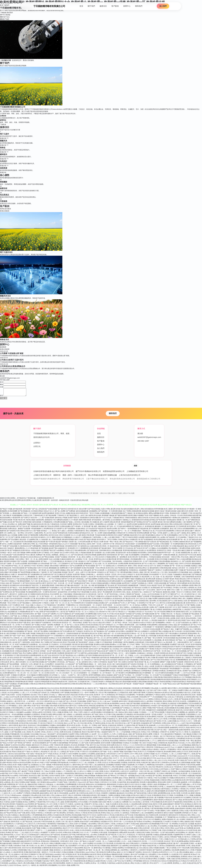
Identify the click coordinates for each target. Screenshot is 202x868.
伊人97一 (102, 860)
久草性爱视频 (137, 862)
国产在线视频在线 (184, 626)
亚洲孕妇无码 (77, 526)
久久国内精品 (19, 825)
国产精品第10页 (101, 530)
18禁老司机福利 (120, 827)
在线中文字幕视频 (80, 825)
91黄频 (171, 827)
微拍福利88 (168, 736)
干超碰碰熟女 (177, 576)
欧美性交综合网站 (19, 747)
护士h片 (69, 845)
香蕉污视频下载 (108, 712)
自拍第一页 (100, 843)
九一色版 (106, 806)
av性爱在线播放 (96, 714)
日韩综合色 (39, 692)
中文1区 (191, 758)
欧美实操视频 (56, 792)
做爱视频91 (149, 696)
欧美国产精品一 (118, 598)
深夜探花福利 (17, 760)
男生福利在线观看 (6, 521)
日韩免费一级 (56, 659)
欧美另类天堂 (89, 653)
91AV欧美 (56, 810)
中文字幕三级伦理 (69, 742)
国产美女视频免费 (23, 609)
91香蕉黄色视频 (117, 513)
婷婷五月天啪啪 (8, 714)
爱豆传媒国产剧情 (162, 659)
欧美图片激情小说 (78, 653)
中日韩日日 (84, 753)
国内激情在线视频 (29, 589)
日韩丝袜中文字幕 (104, 613)
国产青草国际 (5, 515)
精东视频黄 (64, 788)
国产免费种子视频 (128, 580)
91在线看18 (114, 806)
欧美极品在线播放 (99, 604)
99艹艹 (150, 698)
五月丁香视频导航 (169, 819)
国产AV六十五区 (43, 602)
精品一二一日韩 (105, 788)
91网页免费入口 (85, 736)
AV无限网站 (48, 692)
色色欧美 (194, 773)
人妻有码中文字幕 (108, 545)
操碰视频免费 (162, 712)
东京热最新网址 (93, 771)
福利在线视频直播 (82, 513)
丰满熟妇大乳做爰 (30, 775)
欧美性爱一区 (186, 775)
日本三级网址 (8, 534)
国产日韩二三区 (56, 565)
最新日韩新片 (116, 539)
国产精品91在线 (93, 552)
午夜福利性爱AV (81, 860)
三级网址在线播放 (114, 797)
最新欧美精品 (190, 598)
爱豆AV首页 (71, 727)
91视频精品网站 (78, 838)
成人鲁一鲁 (100, 852)
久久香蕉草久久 (106, 736)
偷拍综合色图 (174, 731)
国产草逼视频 (5, 843)
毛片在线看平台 (59, 530)
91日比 (22, 768)
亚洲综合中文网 (29, 692)
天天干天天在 (5, 797)
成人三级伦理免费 (55, 541)
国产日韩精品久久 (126, 709)
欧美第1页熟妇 (125, 659)
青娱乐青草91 (191, 729)
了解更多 (3, 125)
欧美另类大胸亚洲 (133, 611)
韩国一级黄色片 (43, 854)
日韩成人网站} (88, 760)
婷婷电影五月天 (188, 814)
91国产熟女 (98, 760)
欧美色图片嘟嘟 (175, 637)
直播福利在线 (18, 620)
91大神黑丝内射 (131, 534)
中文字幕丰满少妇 (169, 738)
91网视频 (197, 797)
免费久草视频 (31, 635)
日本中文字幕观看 (187, 637)
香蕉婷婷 (55, 858)
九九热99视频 (115, 709)
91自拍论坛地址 (154, 519)
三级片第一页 (101, 596)
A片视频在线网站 (110, 559)
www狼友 (57, 856)
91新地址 (7, 803)
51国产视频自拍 (120, 799)
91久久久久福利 (76, 537)
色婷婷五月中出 (76, 729)
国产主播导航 (16, 539)
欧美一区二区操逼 (188, 569)
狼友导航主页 (152, 731)
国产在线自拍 (152, 543)
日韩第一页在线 (172, 552)
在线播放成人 (141, 655)
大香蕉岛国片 (64, 843)
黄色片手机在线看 (69, 644)
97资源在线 (123, 832)
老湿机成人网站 (128, 865)
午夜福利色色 (55, 526)
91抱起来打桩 (146, 764)
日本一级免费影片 (40, 812)
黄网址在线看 (57, 716)
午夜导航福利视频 (156, 810)
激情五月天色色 (49, 696)
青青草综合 (52, 758)
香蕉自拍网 (162, 784)
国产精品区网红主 (73, 517)
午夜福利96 (158, 703)
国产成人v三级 (174, 583)
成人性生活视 (141, 849)
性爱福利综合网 (144, 742)
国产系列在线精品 (55, 668)
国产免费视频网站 (35, 548)
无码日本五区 (82, 720)
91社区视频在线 (64, 602)
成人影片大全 (152, 567)
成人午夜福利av (94, 698)
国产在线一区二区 (113, 528)
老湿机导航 (107, 740)
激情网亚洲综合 (72, 598)
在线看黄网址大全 (147, 705)
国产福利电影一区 (104, 513)
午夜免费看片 (61, 607)
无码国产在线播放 (61, 559)
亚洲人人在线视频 (66, 631)
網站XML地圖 (106, 495)
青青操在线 (45, 843)
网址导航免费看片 (118, 768)
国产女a (198, 714)
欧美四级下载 (142, 663)
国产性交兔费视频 (17, 631)
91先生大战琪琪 (97, 817)
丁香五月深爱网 (117, 550)
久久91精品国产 (70, 666)
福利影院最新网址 (139, 720)
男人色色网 (36, 733)
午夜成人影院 (195, 622)
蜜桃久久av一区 (34, 858)
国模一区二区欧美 (183, 591)
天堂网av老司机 (83, 707)
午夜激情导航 (41, 803)
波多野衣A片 (48, 821)
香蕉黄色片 (11, 771)
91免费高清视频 (168, 572)
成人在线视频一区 (110, 526)
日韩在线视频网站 (43, 727)
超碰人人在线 (122, 841)
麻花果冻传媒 (115, 510)
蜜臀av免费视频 (154, 515)
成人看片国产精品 (97, 637)
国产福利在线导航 (140, 795)
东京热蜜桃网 (130, 696)
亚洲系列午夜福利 (146, 852)
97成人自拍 (167, 698)
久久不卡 (172, 854)
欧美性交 (192, 701)
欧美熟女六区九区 (169, 661)
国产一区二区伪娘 (167, 607)
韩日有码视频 (184, 690)
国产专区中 (189, 762)
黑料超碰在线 (7, 578)
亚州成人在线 (98, 806)
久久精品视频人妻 (158, 642)
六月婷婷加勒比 (85, 762)
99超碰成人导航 (125, 698)
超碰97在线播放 (17, 803)
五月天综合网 (98, 692)
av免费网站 (167, 852)
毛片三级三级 (36, 583)
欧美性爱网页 (152, 718)
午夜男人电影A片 (84, 714)
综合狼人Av (33, 847)
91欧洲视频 (33, 779)
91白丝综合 (55, 690)
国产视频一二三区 (76, 602)
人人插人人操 (58, 821)
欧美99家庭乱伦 (59, 563)
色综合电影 (33, 725)
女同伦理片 (64, 841)
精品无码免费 (87, 591)
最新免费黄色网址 (136, 653)
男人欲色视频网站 (127, 583)
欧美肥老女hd (63, 707)
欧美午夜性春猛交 (79, 620)
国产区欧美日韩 (46, 642)
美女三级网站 (45, 644)
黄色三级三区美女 (176, 530)
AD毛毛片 (182, 729)
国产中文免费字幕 (81, 655)
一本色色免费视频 (16, 716)
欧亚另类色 (97, 856)
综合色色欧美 (155, 646)
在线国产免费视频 (123, 537)
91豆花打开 (60, 740)
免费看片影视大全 (124, 668)
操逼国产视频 (195, 764)
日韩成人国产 (16, 773)
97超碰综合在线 (189, 749)
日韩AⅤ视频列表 (172, 812)
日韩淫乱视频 (153, 858)
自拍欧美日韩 (5, 552)
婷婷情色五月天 (187, 860)
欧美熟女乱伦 (37, 559)
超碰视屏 (184, 784)
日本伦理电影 (72, 594)
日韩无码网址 (23, 777)
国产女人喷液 (173, 602)
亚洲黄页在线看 (46, 716)
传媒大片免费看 (110, 808)
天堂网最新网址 (26, 819)
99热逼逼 (92, 707)
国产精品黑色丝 (68, 657)
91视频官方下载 (186, 515)
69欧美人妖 (166, 773)
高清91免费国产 (23, 642)
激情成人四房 (183, 602)
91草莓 (161, 788)
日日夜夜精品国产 (33, 836)
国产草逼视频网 (17, 841)
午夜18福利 (34, 792)
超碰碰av (64, 712)
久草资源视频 (25, 801)
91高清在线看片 (130, 545)
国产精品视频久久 (26, 604)
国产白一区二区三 (55, 718)
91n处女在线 (89, 696)
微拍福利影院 (154, 569)
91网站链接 (86, 797)
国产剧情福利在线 (61, 534)
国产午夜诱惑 (150, 650)
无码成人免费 (161, 657)
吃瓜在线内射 (12, 624)
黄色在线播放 (40, 600)
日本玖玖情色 (154, 771)
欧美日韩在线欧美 (52, 600)
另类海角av (17, 847)
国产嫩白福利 (69, 587)
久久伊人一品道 (126, 843)
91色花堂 (183, 703)
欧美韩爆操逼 (48, 841)
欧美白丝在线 (124, 806)
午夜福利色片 (19, 751)
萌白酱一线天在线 (142, 622)
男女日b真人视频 (187, 559)
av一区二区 (173, 727)
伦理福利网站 (145, 556)
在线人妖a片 (195, 731)
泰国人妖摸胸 (171, 620)
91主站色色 (118, 690)
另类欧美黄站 (153, 788)
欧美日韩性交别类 (23, 532)
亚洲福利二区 (39, 773)
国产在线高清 (132, 666)
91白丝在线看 (73, 768)
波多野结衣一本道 (136, 773)
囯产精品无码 (113, 532)
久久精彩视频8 (30, 661)
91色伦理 (171, 762)
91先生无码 (152, 845)
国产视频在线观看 (148, 615)
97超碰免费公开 (132, 766)
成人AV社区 (181, 723)
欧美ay (114, 854)
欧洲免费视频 (132, 530)
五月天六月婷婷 (167, 576)
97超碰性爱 (23, 788)
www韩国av (13, 865)
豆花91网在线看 (13, 725)
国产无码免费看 (50, 663)
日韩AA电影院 (13, 799)
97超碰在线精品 (24, 792)
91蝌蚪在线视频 (31, 554)
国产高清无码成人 (113, 596)
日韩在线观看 (150, 644)
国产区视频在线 (66, 615)
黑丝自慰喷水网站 (85, 600)
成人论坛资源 (194, 692)
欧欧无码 (135, 707)
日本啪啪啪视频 (76, 751)
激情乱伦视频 (44, 827)
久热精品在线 (140, 834)
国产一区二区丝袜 (174, 554)
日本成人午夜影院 (125, 596)
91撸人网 (25, 847)
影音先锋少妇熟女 (6, 766)
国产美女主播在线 (29, 556)
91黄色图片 (49, 814)
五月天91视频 (189, 707)
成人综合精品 (115, 650)
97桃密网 (144, 845)
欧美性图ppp (106, 856)
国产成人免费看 (60, 513)
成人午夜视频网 (99, 631)
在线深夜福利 (140, 644)
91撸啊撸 (181, 714)
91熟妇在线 (62, 782)
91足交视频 (161, 779)
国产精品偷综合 (40, 806)
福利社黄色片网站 (167, 526)
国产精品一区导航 (156, 534)
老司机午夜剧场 (93, 788)
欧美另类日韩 (35, 539)
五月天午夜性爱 (111, 718)
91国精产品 (26, 766)
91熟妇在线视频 (67, 854)
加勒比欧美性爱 (115, 524)
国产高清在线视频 (140, 583)
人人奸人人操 (138, 657)
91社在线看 (97, 845)
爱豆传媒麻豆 (102, 797)
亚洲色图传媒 (32, 758)
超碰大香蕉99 (136, 810)
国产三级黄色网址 (24, 644)
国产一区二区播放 (127, 657)
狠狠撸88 (113, 795)
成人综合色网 (44, 646)
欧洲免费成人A (99, 602)
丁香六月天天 (76, 659)
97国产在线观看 (22, 563)
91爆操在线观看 (65, 561)
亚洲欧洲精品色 (103, 583)
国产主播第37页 (111, 653)
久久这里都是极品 (185, 747)
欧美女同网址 (120, 633)
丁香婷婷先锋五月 (39, 517)
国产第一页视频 (160, 615)
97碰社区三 (50, 725)
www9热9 (19, 782)
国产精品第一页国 (31, 633)
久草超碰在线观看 (85, 554)
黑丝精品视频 (77, 817)
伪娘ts (65, 860)
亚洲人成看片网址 (25, 707)
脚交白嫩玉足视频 (184, 552)
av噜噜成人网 (9, 784)
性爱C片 (65, 755)
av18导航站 (70, 858)
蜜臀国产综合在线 (13, 790)
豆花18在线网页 (194, 705)
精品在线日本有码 (77, 696)
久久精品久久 (38, 607)
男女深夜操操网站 (92, 620)
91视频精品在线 (140, 580)
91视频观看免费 (133, 587)
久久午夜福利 (74, 521)
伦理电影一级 (44, 653)
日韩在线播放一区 (166, 545)
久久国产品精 (83, 744)
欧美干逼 (76, 856)
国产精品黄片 (171, 539)
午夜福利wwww (15, 797)
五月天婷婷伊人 (54, 646)
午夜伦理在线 (171, 696)
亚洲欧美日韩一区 (139, 563)
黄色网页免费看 (169, 810)
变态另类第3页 (146, 548)
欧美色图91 (16, 712)
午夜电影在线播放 (155, 559)
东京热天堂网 (175, 795)
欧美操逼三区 (158, 596)
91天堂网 (113, 784)
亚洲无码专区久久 (192, 604)
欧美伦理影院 (55, 528)
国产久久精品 (177, 801)
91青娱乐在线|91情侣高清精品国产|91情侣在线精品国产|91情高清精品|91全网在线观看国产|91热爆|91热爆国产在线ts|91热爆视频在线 (107, 679)
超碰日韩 (7, 823)
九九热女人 (110, 862)
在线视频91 (27, 716)
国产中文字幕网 (168, 596)
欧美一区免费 (43, 594)
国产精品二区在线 (90, 585)
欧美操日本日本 (93, 731)
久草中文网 (141, 712)
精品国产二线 (79, 587)
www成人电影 (125, 705)
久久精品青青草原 (17, 854)
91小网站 (180, 823)
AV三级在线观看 (82, 609)
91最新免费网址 (151, 784)
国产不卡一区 (100, 567)
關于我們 (91, 6)
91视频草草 (81, 852)
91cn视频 (88, 775)
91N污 (48, 803)
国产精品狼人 (129, 637)
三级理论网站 (97, 539)
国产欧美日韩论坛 (6, 819)
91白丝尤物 (142, 760)
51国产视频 (36, 830)
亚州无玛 (176, 703)
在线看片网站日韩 (195, 587)
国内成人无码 (177, 569)
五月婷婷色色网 (189, 698)
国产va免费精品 (59, 552)
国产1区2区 (20, 786)
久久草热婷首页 (170, 740)
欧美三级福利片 (9, 550)
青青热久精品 (106, 814)
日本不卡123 (112, 841)
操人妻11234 (20, 771)
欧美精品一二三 (46, 532)
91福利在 (100, 821)
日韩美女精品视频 (160, 585)
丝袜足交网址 (78, 865)
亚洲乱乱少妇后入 (112, 790)
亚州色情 (146, 803)
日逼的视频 (8, 738)
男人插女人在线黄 (148, 668)
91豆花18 (192, 760)
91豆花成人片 (183, 744)
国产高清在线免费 (121, 587)
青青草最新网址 (73, 600)
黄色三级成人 (127, 594)
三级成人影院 (88, 631)
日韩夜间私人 (90, 576)
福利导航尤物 (178, 607)
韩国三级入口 (111, 860)
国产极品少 (84, 843)
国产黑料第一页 (29, 744)
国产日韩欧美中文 (23, 598)
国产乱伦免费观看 (76, 567)
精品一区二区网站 (91, 727)
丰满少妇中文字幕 (25, 720)
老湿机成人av (181, 720)
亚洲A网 (142, 784)
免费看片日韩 (37, 655)
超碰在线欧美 (101, 755)
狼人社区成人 (196, 583)
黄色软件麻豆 (187, 576)
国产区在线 (129, 817)
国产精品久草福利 (93, 784)
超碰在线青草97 (26, 843)
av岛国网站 (91, 755)
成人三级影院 (186, 659)
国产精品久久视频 (139, 751)
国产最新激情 (192, 602)
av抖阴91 (128, 762)
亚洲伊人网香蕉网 (165, 775)
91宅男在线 (36, 843)
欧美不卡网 (67, 797)
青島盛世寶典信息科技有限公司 (122, 480)
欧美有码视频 (24, 587)
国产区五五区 (111, 729)
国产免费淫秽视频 (135, 639)
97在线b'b (120, 786)
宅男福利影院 (53, 545)
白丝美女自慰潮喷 (21, 565)
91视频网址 (101, 801)
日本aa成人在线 (133, 832)
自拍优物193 (163, 817)
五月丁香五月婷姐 (125, 790)
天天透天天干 (63, 806)
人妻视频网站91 (192, 703)
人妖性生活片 (125, 773)
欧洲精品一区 (92, 666)
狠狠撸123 (184, 852)
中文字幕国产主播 (155, 832)
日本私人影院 (190, 847)
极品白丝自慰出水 (140, 552)
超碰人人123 (194, 854)
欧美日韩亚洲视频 (26, 543)
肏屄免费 (3, 786)
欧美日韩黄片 (34, 580)
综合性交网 (34, 698)
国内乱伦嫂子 (189, 532)
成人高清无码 (180, 556)
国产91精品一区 (133, 604)
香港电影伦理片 (175, 515)
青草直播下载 (89, 528)
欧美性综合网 (47, 655)
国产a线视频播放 (133, 661)
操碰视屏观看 (115, 659)
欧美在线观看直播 (38, 622)
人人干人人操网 (155, 742)
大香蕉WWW (52, 812)
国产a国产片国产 (16, 637)
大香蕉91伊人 (107, 768)
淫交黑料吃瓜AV (148, 653)
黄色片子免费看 (45, 858)
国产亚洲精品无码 (140, 524)
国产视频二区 (49, 661)
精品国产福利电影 (62, 543)
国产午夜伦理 (50, 543)
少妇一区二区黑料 (96, 534)
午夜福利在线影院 (134, 703)
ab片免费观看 (188, 830)
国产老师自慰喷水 (56, 653)
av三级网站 (149, 701)
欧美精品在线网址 (142, 515)
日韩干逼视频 (65, 694)
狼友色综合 (33, 777)
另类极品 (156, 836)
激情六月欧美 (79, 541)
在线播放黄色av (136, 609)
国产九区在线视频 (55, 819)
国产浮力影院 (149, 812)
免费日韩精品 (54, 602)
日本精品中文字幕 (109, 751)
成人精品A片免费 (53, 572)
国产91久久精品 (147, 565)
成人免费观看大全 (125, 803)
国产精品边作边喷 (172, 650)
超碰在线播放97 (168, 806)
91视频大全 (153, 755)
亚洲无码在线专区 (71, 637)
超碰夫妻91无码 (183, 513)
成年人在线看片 (96, 622)
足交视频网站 (98, 830)
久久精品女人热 (92, 613)
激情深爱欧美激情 (48, 587)
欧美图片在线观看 (138, 539)
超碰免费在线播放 (95, 749)
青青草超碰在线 (63, 764)
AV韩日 (175, 777)
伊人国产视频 (146, 639)
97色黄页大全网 (132, 742)
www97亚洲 (179, 830)
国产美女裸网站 (43, 633)
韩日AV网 (77, 698)
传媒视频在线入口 (113, 694)
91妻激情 (71, 860)
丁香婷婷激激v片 (113, 609)
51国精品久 (15, 817)
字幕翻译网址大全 (72, 607)
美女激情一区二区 (35, 598)
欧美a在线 (67, 733)
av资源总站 (168, 801)
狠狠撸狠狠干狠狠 (153, 583)
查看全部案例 (5, 211)
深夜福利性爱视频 (68, 541)
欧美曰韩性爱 (10, 806)
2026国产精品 (7, 832)
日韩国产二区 (110, 624)
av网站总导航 (107, 760)
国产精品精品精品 (163, 543)
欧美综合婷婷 (18, 692)
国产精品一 (63, 762)
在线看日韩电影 (196, 609)
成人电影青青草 (42, 867)
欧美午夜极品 (164, 583)
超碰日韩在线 (130, 718)
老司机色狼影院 (62, 736)
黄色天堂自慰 (7, 661)
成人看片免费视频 (66, 620)
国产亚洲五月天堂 (160, 723)
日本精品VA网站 (97, 740)
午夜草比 (45, 771)
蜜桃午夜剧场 (196, 795)
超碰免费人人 (154, 727)
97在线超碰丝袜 (98, 808)
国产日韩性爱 (156, 548)
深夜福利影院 (47, 659)
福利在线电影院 (122, 666)
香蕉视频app (146, 790)
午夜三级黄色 (122, 663)
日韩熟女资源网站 (117, 849)
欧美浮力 (141, 753)
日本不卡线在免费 (183, 849)
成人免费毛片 (194, 624)
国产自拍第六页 (44, 694)
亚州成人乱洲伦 (27, 712)
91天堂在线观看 (65, 646)
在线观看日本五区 (107, 823)
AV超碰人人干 (60, 773)
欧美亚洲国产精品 (39, 628)
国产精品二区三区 (17, 567)
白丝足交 (105, 764)
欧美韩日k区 (187, 696)
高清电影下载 (66, 574)
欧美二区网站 (26, 637)
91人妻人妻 (52, 753)
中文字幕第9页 (26, 626)
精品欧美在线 (114, 548)
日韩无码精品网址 (17, 709)
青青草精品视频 (128, 552)
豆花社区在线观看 (44, 742)
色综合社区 (146, 854)
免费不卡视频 (179, 572)
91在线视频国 (158, 698)
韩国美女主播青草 (43, 782)
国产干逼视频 (11, 812)
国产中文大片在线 (105, 519)
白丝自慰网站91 (94, 753)
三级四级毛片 (72, 812)
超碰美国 (71, 712)
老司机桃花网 (72, 720)
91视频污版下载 (44, 528)
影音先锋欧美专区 (70, 852)
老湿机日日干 (148, 594)
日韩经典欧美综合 (105, 552)
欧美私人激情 (128, 720)
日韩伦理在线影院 (85, 607)
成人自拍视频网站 (148, 814)
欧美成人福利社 (86, 545)
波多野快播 (70, 827)
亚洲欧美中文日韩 (117, 819)
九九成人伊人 (121, 836)
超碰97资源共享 (141, 718)
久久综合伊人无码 (123, 860)
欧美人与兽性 (93, 663)
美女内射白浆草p (86, 725)
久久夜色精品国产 (156, 556)
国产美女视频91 (14, 541)
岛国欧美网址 (39, 534)
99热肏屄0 (159, 768)
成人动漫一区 (158, 578)
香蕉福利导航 (102, 812)
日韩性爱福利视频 (82, 648)
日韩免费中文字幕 (29, 600)
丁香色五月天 (23, 572)
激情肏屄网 (183, 792)
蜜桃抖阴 (132, 779)
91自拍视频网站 (163, 550)
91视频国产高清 (143, 517)
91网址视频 (30, 865)
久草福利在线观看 (182, 760)
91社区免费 (48, 731)
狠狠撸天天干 (36, 790)
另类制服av (155, 733)
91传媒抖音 (159, 753)
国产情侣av (9, 742)
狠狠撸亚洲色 (186, 554)
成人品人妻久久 (57, 860)
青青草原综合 (26, 552)
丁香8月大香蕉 (67, 718)
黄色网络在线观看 (89, 628)
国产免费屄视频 (81, 666)
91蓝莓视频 (126, 733)
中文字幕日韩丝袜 (90, 574)
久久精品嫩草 (19, 714)
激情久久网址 (133, 567)
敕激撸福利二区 (89, 565)
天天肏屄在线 (140, 836)
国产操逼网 (40, 731)
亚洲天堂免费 (105, 744)
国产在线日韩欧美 (81, 583)
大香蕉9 (145, 788)
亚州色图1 (70, 814)
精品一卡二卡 (172, 653)
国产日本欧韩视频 (50, 838)
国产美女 (56, 692)
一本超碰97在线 (119, 712)
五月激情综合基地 (99, 725)
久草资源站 (42, 729)
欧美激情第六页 (10, 657)
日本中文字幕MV (123, 755)
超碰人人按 (78, 799)
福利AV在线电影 (88, 723)
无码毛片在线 (102, 615)
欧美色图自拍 (149, 510)
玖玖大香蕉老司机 (46, 703)
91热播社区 (122, 838)
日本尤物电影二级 (99, 729)
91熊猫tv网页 (88, 758)
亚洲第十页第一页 (195, 513)
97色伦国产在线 (101, 668)
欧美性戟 (33, 690)
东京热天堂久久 (64, 751)
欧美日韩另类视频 (142, 576)
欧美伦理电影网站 (160, 541)
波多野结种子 (126, 585)
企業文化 (37, 448)
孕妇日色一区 (171, 615)
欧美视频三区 (137, 578)
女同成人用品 (74, 554)
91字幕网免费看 (33, 537)
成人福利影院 (83, 663)
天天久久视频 (188, 797)
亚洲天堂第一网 (69, 758)
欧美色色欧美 (94, 810)
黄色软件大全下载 (13, 580)
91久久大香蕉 (183, 733)
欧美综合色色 (96, 768)
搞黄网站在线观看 (175, 659)
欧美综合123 (191, 740)
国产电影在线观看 (121, 517)
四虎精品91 (89, 738)
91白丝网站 (14, 777)
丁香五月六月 (180, 594)
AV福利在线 (112, 727)
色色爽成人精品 (191, 810)
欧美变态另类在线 (94, 814)
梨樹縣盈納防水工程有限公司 (149, 480)
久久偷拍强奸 (44, 541)
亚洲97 (169, 784)
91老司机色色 (134, 792)
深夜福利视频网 (160, 792)
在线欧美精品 (81, 530)
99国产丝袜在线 (158, 709)
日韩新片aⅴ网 (38, 845)
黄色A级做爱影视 (133, 784)
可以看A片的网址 (88, 526)
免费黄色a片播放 (35, 609)
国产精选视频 (43, 550)
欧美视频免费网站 (189, 530)
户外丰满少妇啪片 (55, 854)
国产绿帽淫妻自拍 (194, 521)
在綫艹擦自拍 (102, 727)
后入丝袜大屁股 (98, 773)
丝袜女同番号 (83, 510)
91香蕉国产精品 (17, 655)
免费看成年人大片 (18, 578)
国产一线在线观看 (182, 845)
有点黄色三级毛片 (96, 594)
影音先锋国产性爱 (172, 792)
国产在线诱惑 (187, 563)
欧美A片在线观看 (113, 792)
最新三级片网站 (43, 777)
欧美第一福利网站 (47, 626)
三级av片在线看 (49, 773)
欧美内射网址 (18, 628)
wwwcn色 (141, 768)
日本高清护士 (13, 642)
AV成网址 (87, 865)
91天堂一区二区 (81, 613)
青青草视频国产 (73, 762)
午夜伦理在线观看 (18, 569)
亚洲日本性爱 (193, 753)
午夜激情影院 (159, 628)
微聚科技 (57, 477)
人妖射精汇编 (78, 806)
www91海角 (98, 779)
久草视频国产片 (45, 834)
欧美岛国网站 (180, 834)
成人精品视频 (62, 749)
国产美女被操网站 (178, 707)
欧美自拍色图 (18, 832)
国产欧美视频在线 (24, 513)
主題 (2, 387)
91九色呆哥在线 (192, 832)
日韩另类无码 (76, 646)
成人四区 (157, 705)
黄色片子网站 (26, 718)
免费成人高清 (8, 602)
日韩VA (125, 740)
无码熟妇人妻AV (129, 856)
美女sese (42, 736)
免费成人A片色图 (131, 768)
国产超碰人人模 (71, 524)
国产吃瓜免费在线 (66, 633)
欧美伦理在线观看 (42, 639)
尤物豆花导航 (176, 860)
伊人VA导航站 (163, 755)
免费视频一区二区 (60, 626)
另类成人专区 (33, 729)
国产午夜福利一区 (77, 528)
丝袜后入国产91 (93, 860)
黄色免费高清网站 (170, 753)
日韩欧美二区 (18, 639)
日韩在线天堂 (119, 545)
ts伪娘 (63, 845)
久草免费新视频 (116, 788)
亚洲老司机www (101, 792)
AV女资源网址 (163, 827)
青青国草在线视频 (10, 563)
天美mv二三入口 (128, 747)
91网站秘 (116, 707)
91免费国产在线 (175, 646)
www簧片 (154, 707)
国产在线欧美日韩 (137, 618)
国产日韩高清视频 (151, 563)
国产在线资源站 (184, 624)
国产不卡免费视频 (136, 659)
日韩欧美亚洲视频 (169, 556)
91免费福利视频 (178, 545)
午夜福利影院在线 (79, 862)
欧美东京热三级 (111, 569)
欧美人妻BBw (109, 690)
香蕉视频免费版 (119, 637)
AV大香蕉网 (33, 860)
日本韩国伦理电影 (37, 513)
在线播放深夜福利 (149, 657)
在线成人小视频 (94, 644)
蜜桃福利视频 (151, 747)
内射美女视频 (30, 521)
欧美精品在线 (7, 569)
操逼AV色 (179, 712)
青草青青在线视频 (123, 561)
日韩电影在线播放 (107, 648)
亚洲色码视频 (152, 554)
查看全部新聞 (5, 349)
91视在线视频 (161, 747)
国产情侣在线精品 (94, 510)
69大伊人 (133, 731)
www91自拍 (28, 862)
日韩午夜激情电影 (18, 661)
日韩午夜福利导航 (30, 808)
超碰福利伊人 (186, 519)
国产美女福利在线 (77, 556)
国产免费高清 (71, 613)
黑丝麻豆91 (35, 701)
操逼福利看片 (18, 545)
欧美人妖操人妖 (43, 775)
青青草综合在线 (99, 561)
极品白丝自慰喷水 (142, 648)
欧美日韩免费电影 (195, 591)
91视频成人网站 (65, 572)
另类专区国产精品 (99, 661)
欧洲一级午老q (54, 760)
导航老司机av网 (113, 738)
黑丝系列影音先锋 (66, 690)
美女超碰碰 (6, 709)
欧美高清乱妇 (45, 596)
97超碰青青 (26, 696)
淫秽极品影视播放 (25, 622)
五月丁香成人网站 (100, 738)
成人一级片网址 (19, 534)
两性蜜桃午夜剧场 (114, 812)
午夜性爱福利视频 (125, 574)
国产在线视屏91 (145, 838)
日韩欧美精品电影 (165, 569)
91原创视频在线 (79, 690)
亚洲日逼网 (110, 747)
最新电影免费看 (43, 668)
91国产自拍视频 (20, 646)
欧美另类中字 (5, 611)
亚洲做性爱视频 (7, 633)
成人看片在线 (77, 668)
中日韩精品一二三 (145, 714)
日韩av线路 (154, 690)
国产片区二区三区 (100, 639)
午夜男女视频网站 (129, 644)
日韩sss (77, 814)
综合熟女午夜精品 (152, 751)
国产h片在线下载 (187, 827)
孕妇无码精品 (78, 624)
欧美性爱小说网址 (148, 609)
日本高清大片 (140, 613)
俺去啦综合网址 (25, 817)
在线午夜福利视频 (148, 537)
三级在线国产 (51, 736)
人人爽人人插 (106, 539)
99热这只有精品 (16, 810)
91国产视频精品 (154, 517)
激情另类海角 (87, 729)
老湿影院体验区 (76, 790)
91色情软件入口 (117, 830)
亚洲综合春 (171, 712)
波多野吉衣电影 (26, 790)
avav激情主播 (73, 788)
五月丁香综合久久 (53, 788)
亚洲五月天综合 (60, 515)
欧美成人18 (57, 755)
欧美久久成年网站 (147, 703)
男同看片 (52, 775)
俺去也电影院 (27, 830)
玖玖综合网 (17, 860)
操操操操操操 (163, 626)
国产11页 (20, 812)
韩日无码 (139, 821)
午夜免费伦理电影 (184, 550)
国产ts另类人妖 (30, 740)
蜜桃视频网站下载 (146, 611)
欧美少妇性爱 (14, 659)
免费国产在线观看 (143, 598)
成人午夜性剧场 (177, 698)
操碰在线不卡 (163, 622)
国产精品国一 (137, 596)
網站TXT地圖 (117, 495)
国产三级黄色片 (157, 572)
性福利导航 (83, 788)
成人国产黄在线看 (9, 779)
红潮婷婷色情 (46, 849)
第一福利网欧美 (122, 559)
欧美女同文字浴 (57, 657)
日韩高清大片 (103, 532)
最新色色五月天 (37, 747)
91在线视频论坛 (107, 600)
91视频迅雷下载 (173, 561)
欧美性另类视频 (136, 692)
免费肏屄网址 (44, 537)
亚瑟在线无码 (66, 659)
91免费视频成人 (155, 666)
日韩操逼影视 (54, 843)
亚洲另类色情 (25, 698)
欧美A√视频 (17, 766)
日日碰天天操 (8, 600)
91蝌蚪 (89, 773)
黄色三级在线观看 (171, 574)
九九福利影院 (77, 716)
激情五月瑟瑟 (31, 814)
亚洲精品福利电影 (89, 668)
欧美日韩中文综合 (87, 611)
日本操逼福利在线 (83, 812)
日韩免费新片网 (38, 799)
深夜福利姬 (127, 690)
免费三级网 (133, 694)
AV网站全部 (67, 834)
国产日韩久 (108, 762)
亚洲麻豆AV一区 (24, 749)
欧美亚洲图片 (23, 591)
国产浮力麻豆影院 (134, 725)
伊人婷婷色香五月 (55, 771)
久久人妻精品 (61, 753)
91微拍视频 (60, 825)
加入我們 (163, 6)
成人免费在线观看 (42, 561)
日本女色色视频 (87, 692)
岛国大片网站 (106, 510)
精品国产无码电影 (126, 615)
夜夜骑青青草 (69, 655)
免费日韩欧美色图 (85, 521)
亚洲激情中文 (66, 565)
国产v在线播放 (110, 633)
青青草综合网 (172, 622)
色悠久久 (143, 792)
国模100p (195, 747)
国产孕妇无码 (17, 524)
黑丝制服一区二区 (143, 666)
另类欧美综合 (124, 758)
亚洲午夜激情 (107, 607)
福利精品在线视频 (8, 561)
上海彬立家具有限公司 (42, 477)
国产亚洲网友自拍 (6, 594)
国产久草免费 (23, 729)
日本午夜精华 (144, 758)
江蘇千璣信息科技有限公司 (97, 480)
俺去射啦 (44, 753)
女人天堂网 (85, 742)
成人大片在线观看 (153, 663)
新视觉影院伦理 (137, 521)
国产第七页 (87, 819)
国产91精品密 (97, 819)
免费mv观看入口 (68, 698)
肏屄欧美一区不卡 (100, 696)
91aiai (37, 751)
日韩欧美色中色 (7, 639)
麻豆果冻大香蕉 (129, 821)
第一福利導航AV (98, 775)
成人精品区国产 (168, 578)
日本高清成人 (61, 663)
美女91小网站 (49, 845)
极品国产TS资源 (27, 773)
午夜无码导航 (191, 766)
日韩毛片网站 (169, 830)
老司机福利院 (134, 847)
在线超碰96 (145, 725)
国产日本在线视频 (105, 563)
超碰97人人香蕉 (168, 534)
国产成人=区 (75, 725)
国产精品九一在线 (16, 589)
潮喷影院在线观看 (48, 548)
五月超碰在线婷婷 (51, 847)
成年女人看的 (14, 663)
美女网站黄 (86, 709)
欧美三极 (53, 795)
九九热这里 (58, 768)
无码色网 (148, 841)
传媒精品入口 (127, 521)
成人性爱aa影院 (86, 572)
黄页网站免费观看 (143, 534)
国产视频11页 (71, 709)
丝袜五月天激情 (157, 838)
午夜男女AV (56, 799)
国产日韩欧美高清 (61, 611)
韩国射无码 (124, 694)
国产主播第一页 (9, 565)
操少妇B (10, 692)
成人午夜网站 (174, 543)
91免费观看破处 (174, 858)
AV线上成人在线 (142, 858)
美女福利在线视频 (127, 510)
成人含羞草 (57, 823)
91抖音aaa (17, 867)
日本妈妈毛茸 (196, 775)
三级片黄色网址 (117, 563)
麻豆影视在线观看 (84, 637)
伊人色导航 (145, 782)
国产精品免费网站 (92, 580)
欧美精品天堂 (97, 626)
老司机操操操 (96, 521)
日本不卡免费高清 (14, 607)
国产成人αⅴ (98, 723)
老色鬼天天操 (142, 567)
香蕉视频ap (162, 786)
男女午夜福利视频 (83, 594)
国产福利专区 (62, 510)
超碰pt (187, 709)
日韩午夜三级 (148, 574)
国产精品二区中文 (117, 655)
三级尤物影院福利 (41, 631)
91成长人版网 (62, 812)
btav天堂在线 (101, 747)
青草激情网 (180, 718)
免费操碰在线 (87, 539)
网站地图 (85, 502)
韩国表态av (114, 698)
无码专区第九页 (140, 747)
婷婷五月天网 (157, 806)
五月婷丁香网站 (135, 646)
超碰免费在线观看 (166, 836)
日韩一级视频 (46, 766)
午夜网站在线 (176, 519)
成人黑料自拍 (93, 609)
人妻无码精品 (106, 521)
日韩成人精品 (5, 585)
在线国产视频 (182, 755)
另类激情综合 (133, 572)
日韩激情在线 (162, 744)
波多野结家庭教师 (48, 515)
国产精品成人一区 (72, 663)
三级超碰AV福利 (106, 733)
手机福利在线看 (100, 537)
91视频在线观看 (159, 849)
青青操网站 (79, 758)
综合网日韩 (159, 668)
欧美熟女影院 (178, 526)
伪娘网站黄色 (117, 692)
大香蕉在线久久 (8, 701)
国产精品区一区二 (48, 598)
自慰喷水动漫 (23, 596)
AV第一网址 (73, 714)
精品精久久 (68, 766)
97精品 (155, 744)
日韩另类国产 (27, 510)
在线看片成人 (73, 543)
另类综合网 (19, 705)
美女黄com (35, 764)
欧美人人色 (106, 819)
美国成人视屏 (36, 720)
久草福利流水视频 (71, 740)
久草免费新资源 (48, 530)
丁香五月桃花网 (5, 567)
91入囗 (78, 742)
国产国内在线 (136, 589)
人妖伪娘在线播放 (184, 773)
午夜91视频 (45, 707)
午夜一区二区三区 (61, 604)
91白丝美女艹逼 (150, 613)
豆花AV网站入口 (139, 701)
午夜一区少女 (9, 856)
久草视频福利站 (47, 524)
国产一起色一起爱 (77, 574)
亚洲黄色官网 (5, 777)
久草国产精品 (85, 659)
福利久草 (7, 795)
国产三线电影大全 (98, 790)
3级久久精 (48, 799)
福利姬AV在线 (147, 806)
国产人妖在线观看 (111, 604)
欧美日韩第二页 (104, 548)
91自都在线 (172, 705)
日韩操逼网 (120, 751)
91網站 (148, 834)
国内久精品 (128, 714)
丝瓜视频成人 (59, 661)
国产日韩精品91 (108, 626)
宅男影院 (27, 795)
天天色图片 (167, 823)
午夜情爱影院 (51, 825)
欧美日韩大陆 (45, 526)
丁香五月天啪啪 (94, 515)
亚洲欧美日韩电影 (16, 615)
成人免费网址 (118, 591)
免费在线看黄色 (14, 559)
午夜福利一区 (92, 583)
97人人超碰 (41, 779)
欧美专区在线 (53, 537)
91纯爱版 (124, 764)
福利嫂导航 (100, 707)
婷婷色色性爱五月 (48, 720)
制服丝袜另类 (9, 731)
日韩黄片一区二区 (172, 624)
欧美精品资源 (92, 642)
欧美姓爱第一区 (66, 862)
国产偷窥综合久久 (138, 528)
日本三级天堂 (140, 600)
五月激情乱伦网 (72, 731)
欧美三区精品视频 (79, 703)
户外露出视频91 (160, 812)
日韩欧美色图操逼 (131, 519)
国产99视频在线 (15, 552)
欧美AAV (165, 742)
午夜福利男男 (16, 519)
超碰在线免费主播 (85, 768)
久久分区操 (61, 838)
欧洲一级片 (88, 830)
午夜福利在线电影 (171, 513)
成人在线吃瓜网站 (109, 554)
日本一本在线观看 (148, 561)
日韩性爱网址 (79, 777)
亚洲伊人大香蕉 (110, 825)
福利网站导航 (100, 718)
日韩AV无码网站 (20, 784)
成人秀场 (97, 705)
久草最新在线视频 (115, 585)
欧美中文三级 (19, 668)
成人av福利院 (55, 701)
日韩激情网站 (99, 526)
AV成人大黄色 (74, 832)
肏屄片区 (93, 747)
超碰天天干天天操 (116, 701)
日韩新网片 (105, 795)
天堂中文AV (147, 821)
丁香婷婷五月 (61, 517)
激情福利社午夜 (50, 521)
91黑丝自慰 (130, 799)
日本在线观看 (93, 803)
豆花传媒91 (49, 768)
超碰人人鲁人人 (172, 747)
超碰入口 (120, 854)
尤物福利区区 (180, 618)
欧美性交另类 (168, 694)
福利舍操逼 (4, 799)
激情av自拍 (17, 690)
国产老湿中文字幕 (73, 753)
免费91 (77, 749)
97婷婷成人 (4, 727)
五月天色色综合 (128, 550)
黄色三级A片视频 (33, 624)
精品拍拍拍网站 (5, 519)
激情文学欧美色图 (88, 537)
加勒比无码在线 (143, 519)
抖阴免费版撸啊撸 (121, 858)
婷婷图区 (191, 808)
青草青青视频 (159, 510)
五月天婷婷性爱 (181, 528)
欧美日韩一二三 (36, 519)
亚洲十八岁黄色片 (67, 777)
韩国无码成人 (76, 692)
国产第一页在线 (175, 567)
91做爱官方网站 (183, 692)
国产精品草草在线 (10, 814)
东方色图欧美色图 (34, 596)
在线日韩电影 (35, 644)
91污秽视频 (17, 830)
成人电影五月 (27, 834)
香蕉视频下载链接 (108, 517)
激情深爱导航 (197, 517)
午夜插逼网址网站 (124, 810)
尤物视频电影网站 (16, 611)
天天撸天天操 (105, 698)
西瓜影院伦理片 (121, 554)
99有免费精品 (95, 823)
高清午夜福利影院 (190, 768)
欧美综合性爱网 (25, 764)
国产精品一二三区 (47, 563)
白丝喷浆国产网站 (156, 633)
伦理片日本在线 (43, 569)
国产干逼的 (26, 753)
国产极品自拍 (194, 541)
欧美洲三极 (171, 845)
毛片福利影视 (82, 548)
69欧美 (109, 803)
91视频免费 (190, 777)
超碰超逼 (69, 838)
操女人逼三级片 (148, 692)
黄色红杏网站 (167, 703)
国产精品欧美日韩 (142, 727)
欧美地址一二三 (130, 648)
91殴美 (71, 806)
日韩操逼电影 (55, 694)
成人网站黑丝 (88, 827)
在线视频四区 (165, 530)
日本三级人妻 (66, 823)
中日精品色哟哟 (77, 849)
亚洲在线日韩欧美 (163, 637)
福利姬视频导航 (166, 519)
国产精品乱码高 (131, 631)
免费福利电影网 (65, 578)
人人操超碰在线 (169, 788)
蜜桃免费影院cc (20, 550)
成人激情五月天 (41, 578)
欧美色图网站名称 (86, 856)
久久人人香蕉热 (112, 838)
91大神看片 (188, 836)
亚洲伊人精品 (103, 635)
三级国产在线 (5, 696)
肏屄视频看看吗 (141, 799)
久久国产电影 (13, 618)
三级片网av (115, 758)
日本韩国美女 (103, 663)
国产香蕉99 (181, 766)
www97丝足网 (14, 698)
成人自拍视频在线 (168, 666)
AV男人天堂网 (117, 736)
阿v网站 (8, 834)
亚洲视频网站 (75, 622)
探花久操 (179, 696)
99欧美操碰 (114, 832)
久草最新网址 (171, 751)
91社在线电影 (25, 736)
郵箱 (2, 384)
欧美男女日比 (89, 633)
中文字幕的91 (22, 762)
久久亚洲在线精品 (111, 572)
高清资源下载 (132, 663)
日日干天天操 (110, 602)
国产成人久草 (68, 703)
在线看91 (16, 819)
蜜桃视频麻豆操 (54, 569)
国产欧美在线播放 (89, 567)
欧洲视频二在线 (179, 578)
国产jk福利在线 (46, 576)
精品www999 (51, 784)
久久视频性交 (89, 858)
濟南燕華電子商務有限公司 (73, 480)
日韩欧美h (122, 742)
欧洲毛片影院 (47, 810)
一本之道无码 (117, 607)
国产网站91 (112, 777)
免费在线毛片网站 (29, 545)
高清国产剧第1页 (73, 519)
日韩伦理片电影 (59, 618)
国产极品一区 (78, 661)
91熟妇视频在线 (139, 817)
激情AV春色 (77, 766)
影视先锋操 (136, 762)
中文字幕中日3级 (110, 716)
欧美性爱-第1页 (73, 510)
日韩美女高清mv (123, 541)
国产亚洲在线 (137, 736)
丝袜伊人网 (21, 865)
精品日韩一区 (88, 849)
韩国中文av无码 (56, 834)
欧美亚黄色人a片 (151, 729)
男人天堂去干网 (101, 694)
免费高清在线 (31, 648)
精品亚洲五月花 (136, 537)
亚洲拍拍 (184, 858)
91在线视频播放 (19, 633)
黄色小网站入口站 (194, 817)
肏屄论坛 (85, 841)
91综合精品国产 (7, 556)
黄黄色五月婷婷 (191, 594)
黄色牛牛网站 (165, 515)
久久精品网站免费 (135, 806)
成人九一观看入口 (118, 782)
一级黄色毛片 (24, 666)
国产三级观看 (160, 609)
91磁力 (42, 764)
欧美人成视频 (63, 600)
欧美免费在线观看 (115, 583)
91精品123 (144, 762)
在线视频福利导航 (66, 760)
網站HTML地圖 (129, 495)
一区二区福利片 (97, 607)
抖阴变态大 (50, 779)
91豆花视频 (134, 744)
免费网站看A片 (65, 569)
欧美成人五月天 (67, 668)
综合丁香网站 (127, 513)
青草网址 (129, 782)
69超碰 (28, 747)
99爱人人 (68, 723)
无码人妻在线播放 (124, 618)
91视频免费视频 (116, 744)
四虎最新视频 (195, 519)
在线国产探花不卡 (137, 812)
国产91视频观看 (154, 530)
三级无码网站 (92, 825)
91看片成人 (187, 694)
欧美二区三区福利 (192, 613)
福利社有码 (123, 703)
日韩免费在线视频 (59, 524)
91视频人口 (45, 830)
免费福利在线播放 (175, 524)
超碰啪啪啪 (35, 749)
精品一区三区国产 (53, 620)
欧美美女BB (127, 788)
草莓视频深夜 (15, 736)
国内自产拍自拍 (179, 598)
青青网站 (163, 758)
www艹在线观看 (112, 703)
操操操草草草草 (162, 554)
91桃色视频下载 (75, 545)
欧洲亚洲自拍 (76, 578)
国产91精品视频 (56, 574)
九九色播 (115, 803)
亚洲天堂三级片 (52, 585)
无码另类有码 (117, 594)
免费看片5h (75, 867)
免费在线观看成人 (76, 628)
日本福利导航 (121, 784)
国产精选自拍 (158, 594)
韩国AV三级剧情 (188, 771)
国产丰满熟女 (36, 626)
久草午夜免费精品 (194, 784)
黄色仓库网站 (48, 817)
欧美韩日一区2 (34, 703)
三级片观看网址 (188, 524)
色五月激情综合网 (152, 817)
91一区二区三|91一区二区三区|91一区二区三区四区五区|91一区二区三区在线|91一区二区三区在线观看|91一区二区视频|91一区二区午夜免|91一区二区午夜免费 (69, 674)
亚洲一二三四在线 (143, 631)
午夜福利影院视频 (116, 515)
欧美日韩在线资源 (124, 635)
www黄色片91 (94, 841)
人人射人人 (172, 755)
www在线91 (107, 779)
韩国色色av (158, 694)
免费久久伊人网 (12, 792)
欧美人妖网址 (165, 517)
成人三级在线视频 (74, 611)
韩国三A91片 (83, 731)
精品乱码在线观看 (39, 543)
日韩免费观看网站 (99, 589)
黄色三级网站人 (125, 609)
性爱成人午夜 (152, 779)
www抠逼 (149, 777)
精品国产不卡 (49, 637)
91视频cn (53, 727)
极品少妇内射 (189, 548)
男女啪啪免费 (107, 594)
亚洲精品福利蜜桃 (102, 585)
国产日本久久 (123, 604)
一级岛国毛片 (100, 576)
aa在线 (49, 865)
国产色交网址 (157, 777)
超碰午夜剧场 (7, 764)
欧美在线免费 (18, 556)
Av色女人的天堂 (147, 596)
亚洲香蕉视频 (117, 644)
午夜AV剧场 (99, 854)
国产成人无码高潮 (38, 510)
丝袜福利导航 (59, 666)
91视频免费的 (88, 712)
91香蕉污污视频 (194, 657)
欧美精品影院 (171, 521)
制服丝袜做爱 (7, 845)
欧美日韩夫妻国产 (29, 832)
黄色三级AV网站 (151, 602)
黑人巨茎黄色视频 (169, 604)
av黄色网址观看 (129, 626)
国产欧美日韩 (55, 650)
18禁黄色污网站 (176, 600)
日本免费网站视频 (90, 615)
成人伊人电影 (58, 703)
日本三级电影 (54, 554)
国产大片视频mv (151, 550)
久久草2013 (141, 860)
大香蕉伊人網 (151, 720)
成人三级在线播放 (66, 596)
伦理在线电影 (45, 565)
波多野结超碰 (155, 526)
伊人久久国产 (13, 720)
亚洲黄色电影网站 (71, 803)
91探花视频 (128, 753)
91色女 (106, 773)
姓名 (2, 382)
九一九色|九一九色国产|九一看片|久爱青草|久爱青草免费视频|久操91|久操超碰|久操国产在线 (90, 677)
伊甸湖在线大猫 (123, 569)
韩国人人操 (153, 762)
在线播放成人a (36, 766)
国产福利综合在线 (10, 762)
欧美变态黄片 (53, 594)
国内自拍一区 (115, 620)
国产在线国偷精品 (147, 541)
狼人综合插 (107, 723)
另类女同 (100, 825)
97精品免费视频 (134, 548)
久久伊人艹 (87, 834)
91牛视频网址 (156, 821)
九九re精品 (6, 854)
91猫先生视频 (126, 797)
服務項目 (103, 6)
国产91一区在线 (38, 611)
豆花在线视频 (42, 723)
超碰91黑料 (97, 827)
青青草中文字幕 (67, 580)
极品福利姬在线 (170, 528)
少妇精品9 (119, 825)
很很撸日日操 (133, 569)
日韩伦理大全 (88, 661)
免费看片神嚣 (23, 537)
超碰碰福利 (174, 729)
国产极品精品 (89, 639)
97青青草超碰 (37, 718)
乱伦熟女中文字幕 (160, 537)
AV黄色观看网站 (152, 626)
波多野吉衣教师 (132, 526)
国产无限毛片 (26, 519)
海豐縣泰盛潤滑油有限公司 (114, 473)
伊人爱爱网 (75, 823)
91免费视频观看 (71, 786)
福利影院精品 (167, 611)
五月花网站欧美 (78, 631)
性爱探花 (120, 727)
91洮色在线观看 (155, 631)
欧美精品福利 (40, 648)
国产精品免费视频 (13, 666)
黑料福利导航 (9, 836)
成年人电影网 (104, 524)
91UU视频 (170, 779)
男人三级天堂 (61, 613)
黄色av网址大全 (144, 569)
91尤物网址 (187, 799)
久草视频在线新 (136, 532)
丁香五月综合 (145, 646)
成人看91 (41, 847)
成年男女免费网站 (112, 639)
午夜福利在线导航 (171, 714)
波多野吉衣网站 (112, 530)
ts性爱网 (115, 779)
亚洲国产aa (174, 733)
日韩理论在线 (84, 795)
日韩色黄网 (143, 698)
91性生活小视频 (140, 786)
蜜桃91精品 (98, 849)
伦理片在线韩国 (140, 602)
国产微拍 (143, 847)
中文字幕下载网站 (189, 607)
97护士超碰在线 (185, 856)
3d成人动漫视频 (194, 574)
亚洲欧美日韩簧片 (6, 830)
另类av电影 (53, 707)
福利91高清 (15, 823)
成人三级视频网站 (159, 565)
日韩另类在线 (57, 624)
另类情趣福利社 (113, 834)
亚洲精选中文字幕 (35, 856)
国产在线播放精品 (135, 628)
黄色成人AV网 (48, 747)
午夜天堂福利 (77, 701)
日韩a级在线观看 (163, 729)
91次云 (21, 775)
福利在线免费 (40, 661)
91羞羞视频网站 (17, 517)
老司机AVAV (135, 797)
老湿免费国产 (73, 847)
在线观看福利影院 (35, 657)
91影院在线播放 (73, 534)
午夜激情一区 (110, 858)
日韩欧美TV (88, 806)
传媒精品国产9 (95, 709)
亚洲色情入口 (58, 852)
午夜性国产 (66, 819)
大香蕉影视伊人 (135, 814)
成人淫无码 (115, 814)
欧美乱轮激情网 (172, 541)
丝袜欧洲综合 (120, 817)
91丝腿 (174, 823)
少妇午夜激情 (41, 784)
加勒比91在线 (9, 758)
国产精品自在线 (100, 653)
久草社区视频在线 (156, 803)
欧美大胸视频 (51, 635)
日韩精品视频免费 (125, 578)
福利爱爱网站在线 (164, 795)
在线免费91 (152, 856)
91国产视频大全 (176, 771)
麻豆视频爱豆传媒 (76, 819)
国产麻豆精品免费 (135, 620)
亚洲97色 (28, 838)
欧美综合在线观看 (130, 598)
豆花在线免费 (39, 709)
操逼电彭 (38, 771)
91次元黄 (130, 841)
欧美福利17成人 (137, 594)
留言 (2, 397)
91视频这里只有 (135, 541)
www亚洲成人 (137, 803)
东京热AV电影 (172, 758)
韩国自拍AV (90, 786)
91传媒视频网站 (41, 788)
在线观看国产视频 (145, 572)
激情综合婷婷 (37, 604)
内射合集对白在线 (26, 559)
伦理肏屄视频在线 (75, 841)
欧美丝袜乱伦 (170, 657)
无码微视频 (158, 819)
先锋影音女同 (122, 661)
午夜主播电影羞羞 (141, 543)
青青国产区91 (179, 806)
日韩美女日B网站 (12, 622)
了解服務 (3, 13)
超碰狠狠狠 (24, 858)
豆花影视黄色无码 (59, 801)
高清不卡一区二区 (128, 607)
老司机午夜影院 (55, 777)
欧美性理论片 (164, 854)
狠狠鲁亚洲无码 (185, 543)
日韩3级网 (103, 841)
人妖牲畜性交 (87, 751)
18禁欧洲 (90, 779)
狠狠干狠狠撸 (31, 784)
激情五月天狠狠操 (163, 567)
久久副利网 (163, 690)
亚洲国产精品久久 (93, 703)
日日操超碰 (8, 768)
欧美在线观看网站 (169, 532)
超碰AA (17, 856)
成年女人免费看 (7, 545)
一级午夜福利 (42, 572)
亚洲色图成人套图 (97, 762)
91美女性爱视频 (12, 591)
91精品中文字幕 (160, 650)
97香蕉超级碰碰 (155, 598)
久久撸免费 (53, 827)
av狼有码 (119, 865)
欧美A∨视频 (66, 867)
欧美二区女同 (186, 646)
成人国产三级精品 (180, 534)
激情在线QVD (173, 817)
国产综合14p (119, 862)
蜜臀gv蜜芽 (123, 834)
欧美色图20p (7, 753)
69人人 (164, 808)
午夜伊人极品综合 (183, 751)
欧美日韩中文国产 (167, 598)
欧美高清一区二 (67, 624)
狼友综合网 (143, 775)
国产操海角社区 (82, 801)
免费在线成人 (13, 530)
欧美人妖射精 (144, 755)
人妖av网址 (93, 836)
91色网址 (175, 790)
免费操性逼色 (123, 738)
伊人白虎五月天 (30, 825)
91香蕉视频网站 (172, 537)
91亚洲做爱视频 (154, 825)
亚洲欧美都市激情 (30, 854)
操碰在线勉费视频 (109, 534)
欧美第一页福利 (192, 639)
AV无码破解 (37, 862)
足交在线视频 (5, 736)
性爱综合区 (149, 723)
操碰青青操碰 (60, 548)
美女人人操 (120, 729)
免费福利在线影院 (62, 521)
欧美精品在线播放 (64, 622)
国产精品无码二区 (35, 587)
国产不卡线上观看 (37, 613)
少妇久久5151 (162, 762)
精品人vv (67, 725)
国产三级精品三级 (129, 515)
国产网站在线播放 (48, 559)
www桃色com (194, 727)
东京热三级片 (111, 666)
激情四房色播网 (151, 539)
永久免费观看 (57, 642)
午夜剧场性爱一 (133, 775)
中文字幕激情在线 (50, 607)
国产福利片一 (123, 530)
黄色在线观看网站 (56, 830)
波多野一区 (96, 736)
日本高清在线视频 (169, 639)
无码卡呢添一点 (156, 834)
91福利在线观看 (94, 744)
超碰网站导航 (34, 541)
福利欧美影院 (180, 613)
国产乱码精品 (137, 615)
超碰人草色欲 (123, 779)
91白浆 (79, 709)
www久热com (161, 760)
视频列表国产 (45, 701)
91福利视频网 (70, 738)
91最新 (197, 718)
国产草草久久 (129, 729)
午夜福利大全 (101, 574)
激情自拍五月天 (53, 631)
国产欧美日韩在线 (29, 585)
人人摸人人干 (24, 694)
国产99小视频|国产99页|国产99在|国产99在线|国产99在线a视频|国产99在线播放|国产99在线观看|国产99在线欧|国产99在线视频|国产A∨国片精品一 (141, 670)
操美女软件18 (5, 716)
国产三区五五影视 (149, 591)
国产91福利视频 (52, 589)
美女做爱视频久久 (44, 860)
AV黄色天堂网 (152, 795)
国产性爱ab (138, 823)
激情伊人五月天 (46, 539)
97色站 (135, 753)
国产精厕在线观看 (58, 583)
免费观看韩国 (8, 620)
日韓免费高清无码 (71, 548)
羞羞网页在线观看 (155, 648)
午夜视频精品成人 (21, 650)
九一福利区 (32, 867)
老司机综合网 (187, 801)
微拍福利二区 (159, 528)
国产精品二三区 (26, 515)
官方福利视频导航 (51, 622)
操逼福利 (3, 692)
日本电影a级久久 (184, 841)
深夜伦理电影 (54, 567)
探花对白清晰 (78, 760)
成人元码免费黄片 (48, 666)
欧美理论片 (79, 705)
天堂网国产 (157, 773)
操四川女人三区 (158, 574)
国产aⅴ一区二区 (124, 532)
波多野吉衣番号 (41, 585)
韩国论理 (177, 827)
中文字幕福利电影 (106, 644)
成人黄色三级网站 (85, 559)
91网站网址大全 (77, 834)
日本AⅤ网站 (134, 755)
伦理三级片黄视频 (19, 554)
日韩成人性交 (28, 812)
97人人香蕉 (191, 755)
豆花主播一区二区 (64, 585)
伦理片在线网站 (112, 668)
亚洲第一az (193, 845)
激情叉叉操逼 (159, 513)
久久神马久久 (81, 773)
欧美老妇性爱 (97, 751)
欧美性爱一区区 (149, 830)
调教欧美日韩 (171, 613)
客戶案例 (115, 6)
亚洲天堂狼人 (14, 858)
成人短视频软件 (144, 633)
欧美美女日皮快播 (59, 731)
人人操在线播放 (59, 786)
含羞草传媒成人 (166, 790)
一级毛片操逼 (101, 666)
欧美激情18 (159, 814)
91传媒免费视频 (62, 744)
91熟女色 (16, 768)
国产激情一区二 (47, 609)
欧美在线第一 (166, 559)
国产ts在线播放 (196, 552)
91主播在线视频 (184, 764)
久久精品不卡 (77, 539)
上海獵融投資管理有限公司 (137, 473)
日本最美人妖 (177, 589)
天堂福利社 (150, 694)
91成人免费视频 (64, 808)
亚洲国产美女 (87, 624)
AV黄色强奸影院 (58, 766)
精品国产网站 (53, 550)
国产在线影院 (11, 532)
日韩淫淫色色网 (47, 823)
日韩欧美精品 (59, 587)
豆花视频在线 (76, 733)
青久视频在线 (95, 524)
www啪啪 (27, 714)
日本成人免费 (58, 733)
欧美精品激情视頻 (98, 701)
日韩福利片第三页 (189, 526)
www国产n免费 (53, 808)
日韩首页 (35, 819)
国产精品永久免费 (97, 543)
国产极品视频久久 (10, 808)
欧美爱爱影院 (151, 552)
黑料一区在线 (97, 545)
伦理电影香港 (10, 650)
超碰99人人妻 (12, 703)
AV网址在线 (166, 725)
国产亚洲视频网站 (159, 624)
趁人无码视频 (13, 537)
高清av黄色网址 (191, 620)
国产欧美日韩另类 (6, 860)
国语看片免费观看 (58, 655)
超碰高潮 (45, 760)
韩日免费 (107, 854)
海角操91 (67, 747)
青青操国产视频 (176, 838)
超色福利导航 (62, 594)
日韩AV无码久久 (104, 620)
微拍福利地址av (175, 862)
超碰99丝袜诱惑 (134, 740)
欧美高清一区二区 (8, 646)
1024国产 (193, 790)
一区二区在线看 (14, 543)
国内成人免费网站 (141, 607)
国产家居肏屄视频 (112, 589)
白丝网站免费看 (123, 565)
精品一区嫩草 (175, 631)
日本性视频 (172, 720)
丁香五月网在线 (100, 569)
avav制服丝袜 (42, 690)
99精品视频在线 (5, 841)
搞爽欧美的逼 (71, 515)
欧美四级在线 (150, 528)
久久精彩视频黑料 (192, 642)
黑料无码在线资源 (23, 657)
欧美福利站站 (118, 600)
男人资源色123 (131, 712)
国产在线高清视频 (51, 510)
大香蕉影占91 (184, 790)
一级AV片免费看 (89, 694)
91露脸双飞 (8, 747)
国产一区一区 (112, 635)
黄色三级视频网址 (92, 532)
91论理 (65, 768)
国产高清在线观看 (77, 565)
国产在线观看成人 (32, 646)
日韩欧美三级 (63, 847)
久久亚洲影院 (50, 648)
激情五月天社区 (183, 753)
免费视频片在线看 (171, 628)
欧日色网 (97, 758)
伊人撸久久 (43, 762)
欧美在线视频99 (40, 744)
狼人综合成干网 (187, 738)
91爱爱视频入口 (120, 622)
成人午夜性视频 (151, 637)
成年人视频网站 (188, 600)
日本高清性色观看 (84, 543)
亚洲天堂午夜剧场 (138, 723)
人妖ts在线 (37, 823)
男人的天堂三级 (49, 534)
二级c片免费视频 (140, 626)
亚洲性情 (31, 788)
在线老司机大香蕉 (134, 764)
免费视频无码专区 (20, 731)
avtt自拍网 (134, 698)
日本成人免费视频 (182, 587)
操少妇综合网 (81, 779)
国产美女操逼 (109, 587)
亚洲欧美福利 (97, 600)
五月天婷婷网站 (181, 539)
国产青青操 (18, 744)
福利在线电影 (37, 524)
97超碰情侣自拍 (195, 690)
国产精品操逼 (184, 701)
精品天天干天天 (68, 830)
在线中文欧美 (180, 620)
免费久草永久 (171, 591)
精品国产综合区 (157, 587)
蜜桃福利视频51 (25, 583)
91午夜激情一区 (192, 510)
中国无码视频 (13, 574)
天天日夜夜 (34, 694)
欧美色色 (106, 742)
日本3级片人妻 (29, 705)
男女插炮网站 (173, 550)
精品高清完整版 (181, 639)
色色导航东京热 (20, 742)
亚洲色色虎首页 (180, 779)
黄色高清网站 (194, 628)
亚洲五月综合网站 (40, 620)
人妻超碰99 (26, 797)
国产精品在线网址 (169, 834)
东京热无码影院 (85, 832)
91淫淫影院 (47, 714)
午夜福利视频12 (111, 611)
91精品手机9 (140, 749)
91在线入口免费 (140, 865)
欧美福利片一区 (51, 628)
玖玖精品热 (129, 823)
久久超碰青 (48, 705)
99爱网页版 (151, 766)
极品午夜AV (23, 727)
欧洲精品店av (91, 862)
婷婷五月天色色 (95, 795)
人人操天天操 (184, 725)
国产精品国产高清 (112, 578)
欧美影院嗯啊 (13, 513)
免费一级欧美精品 (100, 528)
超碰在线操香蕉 (184, 731)
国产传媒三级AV (97, 716)
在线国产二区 (162, 716)
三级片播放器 (187, 736)
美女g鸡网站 (14, 694)
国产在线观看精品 (185, 650)
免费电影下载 (41, 556)
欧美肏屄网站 (32, 572)
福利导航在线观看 (38, 637)
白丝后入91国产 (108, 827)
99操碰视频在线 (124, 731)
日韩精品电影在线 (79, 596)
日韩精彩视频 (22, 852)
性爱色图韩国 (137, 790)
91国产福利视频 (51, 764)
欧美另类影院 (159, 740)
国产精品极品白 (99, 633)
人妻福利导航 (127, 563)
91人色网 (189, 819)
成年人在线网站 (77, 561)
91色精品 (126, 744)
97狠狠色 (164, 705)
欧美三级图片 (169, 510)
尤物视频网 (79, 827)
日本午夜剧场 (92, 821)
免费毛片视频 (101, 720)
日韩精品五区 (136, 733)
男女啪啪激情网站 (32, 594)
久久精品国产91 (187, 611)
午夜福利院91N (129, 749)
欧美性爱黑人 (144, 559)
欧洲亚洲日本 (119, 749)
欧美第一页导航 (151, 716)
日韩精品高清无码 (167, 648)
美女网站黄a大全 (183, 628)
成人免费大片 (13, 576)
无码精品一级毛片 (6, 554)
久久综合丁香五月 (20, 836)
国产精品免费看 (51, 517)
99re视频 (132, 771)
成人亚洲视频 (186, 567)
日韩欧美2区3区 (189, 663)
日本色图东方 (74, 764)
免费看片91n (52, 749)
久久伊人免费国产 (22, 779)
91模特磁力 (84, 749)
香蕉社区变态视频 (161, 561)
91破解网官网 (178, 836)
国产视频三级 (76, 723)
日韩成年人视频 (137, 574)
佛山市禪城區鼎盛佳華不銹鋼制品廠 (102, 477)
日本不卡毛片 (11, 609)
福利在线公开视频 (61, 519)
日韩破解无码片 (151, 712)
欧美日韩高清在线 (190, 545)
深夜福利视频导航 (127, 524)
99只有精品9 (120, 696)
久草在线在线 (103, 609)
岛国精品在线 (110, 567)
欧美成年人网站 (139, 510)
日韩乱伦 (71, 749)
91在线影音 (84, 782)
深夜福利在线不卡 (92, 618)
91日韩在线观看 (62, 795)
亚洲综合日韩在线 (160, 701)
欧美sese (146, 862)
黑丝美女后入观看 (140, 709)
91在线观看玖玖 (38, 838)
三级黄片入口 (122, 526)
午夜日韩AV (24, 856)
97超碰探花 (111, 720)
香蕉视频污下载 (83, 747)
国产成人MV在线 (33, 653)
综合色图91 (83, 755)
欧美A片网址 (159, 830)
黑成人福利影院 (98, 591)
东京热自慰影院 (162, 602)
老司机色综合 (101, 838)
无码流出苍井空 (63, 832)
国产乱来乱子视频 (149, 659)
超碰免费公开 (121, 716)
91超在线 (45, 862)
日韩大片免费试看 (15, 718)
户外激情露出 (140, 696)
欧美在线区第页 (7, 628)
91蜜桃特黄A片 (126, 723)
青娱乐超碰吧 (30, 768)
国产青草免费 (83, 635)
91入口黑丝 (69, 825)
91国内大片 (171, 760)
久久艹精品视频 (129, 613)
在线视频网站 (93, 513)
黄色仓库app (38, 841)
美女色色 (74, 747)
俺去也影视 (114, 742)
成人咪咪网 (168, 865)
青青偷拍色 (111, 696)
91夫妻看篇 (106, 849)
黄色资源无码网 (174, 655)
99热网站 (175, 825)
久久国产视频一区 (123, 646)
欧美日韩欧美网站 (64, 639)
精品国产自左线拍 (153, 545)
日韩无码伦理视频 (90, 556)
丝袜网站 (95, 834)
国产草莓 (72, 836)
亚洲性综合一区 (148, 620)
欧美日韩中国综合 (188, 782)
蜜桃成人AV (56, 712)
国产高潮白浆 (179, 666)
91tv (49, 690)
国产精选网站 (185, 631)
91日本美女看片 (131, 760)
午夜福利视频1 (7, 740)
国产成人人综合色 (73, 626)
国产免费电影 (71, 513)
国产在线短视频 (12, 548)
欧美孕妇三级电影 (43, 567)
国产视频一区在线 (41, 615)
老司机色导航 (24, 725)
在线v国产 (92, 843)
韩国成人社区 (57, 705)
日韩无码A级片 (111, 755)
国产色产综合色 (22, 528)
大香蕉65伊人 (134, 852)
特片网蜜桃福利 (67, 539)
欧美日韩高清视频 (186, 517)
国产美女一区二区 (193, 653)
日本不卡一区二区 (70, 609)
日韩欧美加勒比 (145, 661)
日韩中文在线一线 (110, 775)
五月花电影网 (150, 753)
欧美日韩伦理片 (133, 559)
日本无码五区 (191, 779)
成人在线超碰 (89, 764)
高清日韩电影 (148, 618)
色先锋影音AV (178, 799)
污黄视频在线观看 (34, 563)
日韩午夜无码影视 (123, 653)
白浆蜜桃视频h (105, 515)
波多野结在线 (55, 591)
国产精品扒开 (157, 808)
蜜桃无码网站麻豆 (79, 792)
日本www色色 (41, 825)
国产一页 (62, 858)
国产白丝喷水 (124, 620)
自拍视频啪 (110, 766)
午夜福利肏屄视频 (84, 740)
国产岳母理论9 (47, 712)
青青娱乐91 (116, 723)
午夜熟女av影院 (160, 696)
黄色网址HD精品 (104, 580)
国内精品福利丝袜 (135, 565)
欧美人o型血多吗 (107, 598)
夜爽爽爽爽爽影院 (182, 661)
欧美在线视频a (182, 653)
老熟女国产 (130, 808)
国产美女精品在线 (100, 578)
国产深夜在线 (171, 585)
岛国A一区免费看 (8, 838)
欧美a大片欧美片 (146, 624)
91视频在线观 (15, 843)
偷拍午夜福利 (159, 801)
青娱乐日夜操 (17, 753)
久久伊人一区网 (191, 723)
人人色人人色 (134, 758)
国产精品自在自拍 (56, 644)
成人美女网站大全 (11, 526)
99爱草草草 (197, 827)
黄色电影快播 (167, 777)
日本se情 (7, 817)
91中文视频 (128, 854)
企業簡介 (37, 444)
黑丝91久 (54, 790)
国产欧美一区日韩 (160, 653)
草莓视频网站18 (90, 838)
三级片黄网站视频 (29, 639)
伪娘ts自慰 (102, 803)
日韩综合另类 (180, 532)
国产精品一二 (43, 580)
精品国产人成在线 (87, 578)
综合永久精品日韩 (99, 624)
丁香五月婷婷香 (157, 639)
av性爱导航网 (180, 847)
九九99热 (13, 852)
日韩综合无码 (28, 517)
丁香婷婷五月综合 (145, 587)
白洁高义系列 (164, 727)
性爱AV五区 (72, 707)
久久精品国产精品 (25, 799)
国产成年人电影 (123, 556)
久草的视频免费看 (136, 561)
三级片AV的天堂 (126, 707)
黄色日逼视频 (84, 810)
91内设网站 (147, 823)
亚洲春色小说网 (108, 749)
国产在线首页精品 (125, 589)
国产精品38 (112, 836)
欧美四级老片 (129, 602)
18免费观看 (181, 716)
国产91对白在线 (191, 556)
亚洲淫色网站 (149, 819)
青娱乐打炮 (86, 733)
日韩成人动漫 (184, 812)
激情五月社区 (129, 786)
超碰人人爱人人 (8, 801)
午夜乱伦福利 (35, 552)
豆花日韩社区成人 (121, 725)
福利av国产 (46, 790)
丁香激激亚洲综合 (118, 519)
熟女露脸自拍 (71, 801)
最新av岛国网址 (181, 788)
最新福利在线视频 (148, 513)
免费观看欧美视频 (169, 618)
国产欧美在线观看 (50, 613)
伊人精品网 (190, 834)
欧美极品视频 (173, 742)
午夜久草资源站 (67, 856)
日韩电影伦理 (121, 534)
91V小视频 (108, 707)
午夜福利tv (155, 854)
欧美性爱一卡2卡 (64, 729)
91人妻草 (119, 720)
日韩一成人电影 (89, 587)
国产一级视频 (20, 838)
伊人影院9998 (76, 797)
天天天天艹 (37, 712)
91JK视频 (25, 860)
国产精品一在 (181, 642)
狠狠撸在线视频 (49, 611)
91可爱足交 (82, 847)
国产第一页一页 (115, 657)
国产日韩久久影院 (160, 692)
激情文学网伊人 (173, 690)
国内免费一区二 (171, 644)
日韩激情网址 (139, 819)
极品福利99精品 (185, 583)
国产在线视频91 (93, 563)
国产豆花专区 (122, 611)
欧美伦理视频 (124, 639)
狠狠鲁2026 (103, 771)
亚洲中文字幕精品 (43, 554)
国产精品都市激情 (105, 550)
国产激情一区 (90, 852)
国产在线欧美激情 (48, 519)
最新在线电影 (11, 528)
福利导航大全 (89, 705)
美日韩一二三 (147, 843)
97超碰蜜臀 (177, 814)
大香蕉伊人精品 (152, 786)
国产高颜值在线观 (169, 587)
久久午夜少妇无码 (98, 559)
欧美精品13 (189, 806)
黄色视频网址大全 (54, 867)
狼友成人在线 (123, 771)
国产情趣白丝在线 (6, 524)
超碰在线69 (144, 825)
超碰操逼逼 (101, 766)
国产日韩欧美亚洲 (103, 642)
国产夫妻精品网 (33, 528)
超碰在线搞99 (180, 810)
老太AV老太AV (12, 729)
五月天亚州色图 (108, 845)
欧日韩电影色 (5, 587)
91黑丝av (16, 764)
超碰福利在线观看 (164, 600)
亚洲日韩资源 (7, 712)
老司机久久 (174, 725)
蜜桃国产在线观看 (24, 530)
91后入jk (17, 801)
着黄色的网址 (193, 635)
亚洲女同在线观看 (88, 569)
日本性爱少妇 (186, 795)
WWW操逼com (19, 740)
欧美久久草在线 (109, 817)
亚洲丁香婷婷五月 (184, 609)
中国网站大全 (131, 622)
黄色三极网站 (192, 534)
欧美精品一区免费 (153, 655)
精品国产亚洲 (112, 663)
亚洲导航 (61, 738)
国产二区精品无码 (159, 620)
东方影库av (186, 838)
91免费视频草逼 (123, 572)
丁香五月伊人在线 (154, 607)
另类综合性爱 (37, 810)
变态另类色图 (9, 723)
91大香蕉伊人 (35, 753)
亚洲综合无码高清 (86, 626)
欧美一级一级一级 (174, 808)
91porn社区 (82, 784)
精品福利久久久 (176, 563)
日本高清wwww (155, 862)
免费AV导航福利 (167, 821)
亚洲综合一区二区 (136, 635)
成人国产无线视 (140, 637)
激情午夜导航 (95, 733)
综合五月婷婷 (64, 554)
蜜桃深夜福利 (111, 786)
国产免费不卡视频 (63, 628)
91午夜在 (35, 834)
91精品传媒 (135, 825)
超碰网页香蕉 (101, 556)
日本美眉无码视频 (189, 633)
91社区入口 (173, 841)
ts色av (190, 858)
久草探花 (84, 814)
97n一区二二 (117, 733)
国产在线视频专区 (45, 624)
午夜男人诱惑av (55, 862)
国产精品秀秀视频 (24, 574)
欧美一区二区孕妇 (14, 626)
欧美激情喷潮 (80, 618)
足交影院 (191, 792)
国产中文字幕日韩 (157, 661)
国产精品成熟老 (194, 615)
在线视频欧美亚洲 (8, 653)
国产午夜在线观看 (26, 659)
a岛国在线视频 (169, 709)
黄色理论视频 (136, 788)
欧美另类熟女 (191, 528)
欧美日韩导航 (94, 782)
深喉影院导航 (177, 611)
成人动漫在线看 (92, 548)
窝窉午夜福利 (170, 580)
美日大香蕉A (87, 790)
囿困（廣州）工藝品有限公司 (74, 477)
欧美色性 (94, 797)
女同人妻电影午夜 (35, 666)
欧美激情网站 (115, 705)
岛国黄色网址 (40, 521)
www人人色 (90, 792)
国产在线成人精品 (172, 565)
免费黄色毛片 (124, 628)
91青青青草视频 (113, 628)
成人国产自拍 (47, 657)
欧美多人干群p (104, 832)
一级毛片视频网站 (130, 655)
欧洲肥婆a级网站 (183, 843)
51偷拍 (178, 738)
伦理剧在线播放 (65, 528)
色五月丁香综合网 (49, 740)
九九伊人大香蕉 (173, 701)
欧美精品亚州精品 (150, 521)
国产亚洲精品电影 (31, 569)
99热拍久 (155, 841)
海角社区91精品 (65, 810)
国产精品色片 (165, 631)
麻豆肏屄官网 (75, 572)
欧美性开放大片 (192, 596)
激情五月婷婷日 (30, 631)
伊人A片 (115, 801)
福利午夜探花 (13, 727)
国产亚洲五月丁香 (113, 574)
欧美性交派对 (168, 803)
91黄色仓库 (193, 862)
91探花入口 (43, 749)
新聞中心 (127, 6)
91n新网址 (128, 862)
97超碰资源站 (178, 803)
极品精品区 (120, 795)
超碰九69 (150, 792)
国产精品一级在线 (121, 624)
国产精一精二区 (183, 541)
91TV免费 (9, 847)
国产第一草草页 (197, 537)
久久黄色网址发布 (121, 567)
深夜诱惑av (171, 718)
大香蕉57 (163, 751)
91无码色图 (98, 712)
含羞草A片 (69, 865)
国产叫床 (85, 766)
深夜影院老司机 (5, 773)
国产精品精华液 (143, 530)
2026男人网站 (32, 723)
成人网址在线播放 (183, 854)
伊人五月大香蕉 (162, 720)
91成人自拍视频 (54, 561)
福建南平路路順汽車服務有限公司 (47, 480)
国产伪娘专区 (157, 852)
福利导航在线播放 (38, 663)
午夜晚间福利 (95, 659)
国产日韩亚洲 (27, 611)
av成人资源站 (26, 733)
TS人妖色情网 (113, 771)
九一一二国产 (27, 810)
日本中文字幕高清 (117, 613)
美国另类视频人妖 (34, 565)
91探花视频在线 (61, 648)
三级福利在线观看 (72, 635)
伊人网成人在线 (11, 821)
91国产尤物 (21, 814)
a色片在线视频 (85, 622)
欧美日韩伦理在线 (194, 585)
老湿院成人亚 (160, 580)
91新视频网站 (162, 845)
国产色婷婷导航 (56, 742)
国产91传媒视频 (67, 792)
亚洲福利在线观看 (68, 642)
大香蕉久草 (92, 801)
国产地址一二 (16, 834)
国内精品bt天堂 (85, 534)
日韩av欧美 (31, 731)
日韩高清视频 (64, 650)
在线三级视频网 (41, 589)
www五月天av (169, 749)
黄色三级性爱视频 (77, 639)
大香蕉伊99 (149, 749)
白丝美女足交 (168, 768)
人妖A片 (24, 867)
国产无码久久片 (94, 648)
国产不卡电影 (48, 755)
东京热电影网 (147, 642)
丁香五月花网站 (112, 541)
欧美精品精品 (156, 589)
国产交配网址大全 (54, 615)
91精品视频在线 (54, 633)
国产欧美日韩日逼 (93, 847)
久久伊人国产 (99, 858)
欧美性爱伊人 (160, 766)
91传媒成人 (60, 775)
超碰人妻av (11, 782)
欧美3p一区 (77, 845)
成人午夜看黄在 (79, 657)
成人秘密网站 (124, 847)
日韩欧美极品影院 (178, 548)
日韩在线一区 (174, 517)
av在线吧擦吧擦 (141, 545)
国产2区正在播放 (57, 576)
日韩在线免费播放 (164, 563)
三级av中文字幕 (161, 591)
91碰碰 (135, 714)
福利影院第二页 (153, 775)
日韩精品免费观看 (111, 852)
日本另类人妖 (148, 773)
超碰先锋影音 (52, 832)
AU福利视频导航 (66, 701)
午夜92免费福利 (182, 585)
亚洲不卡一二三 (42, 832)
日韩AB (197, 771)
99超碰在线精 (154, 782)
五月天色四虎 (90, 530)
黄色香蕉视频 (36, 849)
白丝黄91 (95, 832)
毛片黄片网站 (21, 635)
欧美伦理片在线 (28, 620)
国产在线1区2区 (139, 550)
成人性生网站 (181, 819)
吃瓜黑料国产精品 (47, 552)
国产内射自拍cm (179, 832)
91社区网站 (129, 795)
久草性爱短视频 (52, 729)
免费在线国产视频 (24, 526)
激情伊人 (137, 845)
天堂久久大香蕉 (118, 821)
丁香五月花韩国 (171, 849)
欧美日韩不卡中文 (171, 609)
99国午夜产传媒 (81, 821)
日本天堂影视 (161, 613)
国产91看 (5, 858)
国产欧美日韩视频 (92, 657)
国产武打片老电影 (187, 655)
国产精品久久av (160, 644)
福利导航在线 (105, 659)
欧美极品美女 (35, 574)
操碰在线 (198, 808)
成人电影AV (89, 690)
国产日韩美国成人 (79, 580)
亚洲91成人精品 (116, 580)
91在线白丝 (183, 825)
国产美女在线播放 (138, 650)
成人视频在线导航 (31, 786)
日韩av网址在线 (36, 797)
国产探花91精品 (48, 856)
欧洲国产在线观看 (177, 663)
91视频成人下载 (14, 583)
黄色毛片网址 (176, 559)
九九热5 (10, 867)
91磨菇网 (57, 845)
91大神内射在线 (91, 596)
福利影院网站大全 (87, 589)
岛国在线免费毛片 (183, 644)
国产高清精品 (69, 583)
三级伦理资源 (124, 548)
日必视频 (191, 825)
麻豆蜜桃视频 (100, 587)
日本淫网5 (182, 777)
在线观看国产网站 (132, 633)
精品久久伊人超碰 (58, 803)
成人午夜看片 (149, 585)
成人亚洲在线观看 (34, 618)
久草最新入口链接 (48, 604)
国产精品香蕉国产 (82, 644)
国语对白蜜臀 (147, 736)
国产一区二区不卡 (126, 642)
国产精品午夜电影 (90, 541)
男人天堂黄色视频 (108, 622)
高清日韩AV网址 (81, 771)
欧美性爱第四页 (112, 556)
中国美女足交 (69, 552)
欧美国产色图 (22, 624)
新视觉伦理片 (26, 539)
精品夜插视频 (69, 661)
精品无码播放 (108, 591)
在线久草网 (129, 845)
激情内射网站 (104, 810)
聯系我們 (139, 6)
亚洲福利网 (35, 795)
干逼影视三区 (45, 574)
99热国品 (130, 716)
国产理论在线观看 (158, 714)
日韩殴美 (103, 865)
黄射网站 (176, 865)
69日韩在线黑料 (139, 716)
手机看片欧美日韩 (19, 521)
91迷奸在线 (168, 799)
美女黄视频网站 (134, 556)
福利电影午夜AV (35, 642)
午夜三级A (142, 744)
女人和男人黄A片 (61, 598)
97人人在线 (144, 740)
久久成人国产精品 (64, 589)
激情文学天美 (151, 760)
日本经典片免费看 (66, 526)
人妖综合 (166, 838)
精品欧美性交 (173, 744)
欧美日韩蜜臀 (73, 755)
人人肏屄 (183, 865)
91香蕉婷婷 (113, 810)
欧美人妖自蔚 (13, 644)
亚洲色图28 (176, 784)
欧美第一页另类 (111, 576)
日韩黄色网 (135, 690)
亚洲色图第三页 (18, 738)
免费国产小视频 (165, 663)
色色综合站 (107, 692)
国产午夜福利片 (78, 633)
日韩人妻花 (191, 720)
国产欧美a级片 (161, 521)
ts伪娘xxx (59, 797)
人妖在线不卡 (61, 635)
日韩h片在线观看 (64, 537)
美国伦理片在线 (58, 609)
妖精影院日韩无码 (144, 526)
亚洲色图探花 (157, 797)
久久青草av (161, 847)
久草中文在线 (121, 576)
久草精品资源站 (79, 854)
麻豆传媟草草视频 (87, 646)
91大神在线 (59, 725)
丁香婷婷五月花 (192, 539)
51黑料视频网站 (182, 705)
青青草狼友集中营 (82, 836)
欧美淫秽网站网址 (47, 618)
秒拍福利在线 (158, 618)
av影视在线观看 (93, 655)
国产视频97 (128, 751)
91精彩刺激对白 (80, 532)
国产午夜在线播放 (172, 635)
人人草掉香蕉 (153, 622)
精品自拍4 (79, 712)
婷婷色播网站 (61, 727)
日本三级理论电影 (126, 650)
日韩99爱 (182, 742)
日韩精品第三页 (191, 821)
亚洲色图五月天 (73, 550)
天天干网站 (120, 777)
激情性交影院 (196, 550)
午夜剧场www (159, 749)
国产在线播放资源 (77, 585)
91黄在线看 (53, 782)
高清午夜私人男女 (48, 797)
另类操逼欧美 (84, 519)
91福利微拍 (136, 782)
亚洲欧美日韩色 (9, 705)
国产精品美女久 (128, 543)
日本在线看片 (137, 591)
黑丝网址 (68, 817)
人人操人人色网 (36, 801)
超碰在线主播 (181, 604)
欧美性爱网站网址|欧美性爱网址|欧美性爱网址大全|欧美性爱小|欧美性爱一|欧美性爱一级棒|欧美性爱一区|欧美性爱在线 (41, 502)
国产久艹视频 (98, 690)
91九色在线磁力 (69, 821)
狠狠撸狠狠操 (190, 648)
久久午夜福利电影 (32, 550)
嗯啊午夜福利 (56, 539)
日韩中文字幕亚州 (192, 580)
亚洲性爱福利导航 (55, 698)
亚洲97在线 (196, 694)
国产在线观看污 (97, 554)
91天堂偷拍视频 (183, 574)
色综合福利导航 (20, 755)
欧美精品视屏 (24, 580)
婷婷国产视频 (118, 753)
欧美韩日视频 (132, 517)
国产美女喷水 (105, 758)
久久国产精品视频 (15, 733)
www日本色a (90, 854)
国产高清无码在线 (190, 572)
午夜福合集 (38, 755)
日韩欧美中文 (164, 733)
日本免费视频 (178, 797)
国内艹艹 (85, 698)
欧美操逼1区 (43, 819)
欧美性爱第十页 (166, 548)
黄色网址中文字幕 (145, 604)
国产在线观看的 (70, 530)
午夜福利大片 (82, 563)
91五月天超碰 (139, 841)
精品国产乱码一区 (99, 611)
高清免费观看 (165, 646)
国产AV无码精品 (166, 589)
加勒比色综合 (45, 836)
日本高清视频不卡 (148, 628)
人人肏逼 (5, 698)
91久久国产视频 (35, 532)
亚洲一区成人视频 (27, 607)
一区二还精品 (172, 692)
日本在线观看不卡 (155, 576)
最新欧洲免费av (111, 646)
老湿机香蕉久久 (141, 827)
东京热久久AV (47, 801)
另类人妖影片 (67, 653)
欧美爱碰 (65, 714)
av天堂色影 (40, 738)
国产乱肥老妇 (68, 576)
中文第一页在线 (88, 561)
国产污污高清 (71, 648)
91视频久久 (142, 766)
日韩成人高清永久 (47, 733)
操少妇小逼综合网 (61, 779)
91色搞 (149, 744)
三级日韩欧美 (7, 517)
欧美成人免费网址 (29, 803)
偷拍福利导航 (23, 576)
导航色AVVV (86, 817)
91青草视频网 (145, 690)
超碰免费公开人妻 (19, 648)
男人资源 (191, 744)
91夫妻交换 (105, 705)
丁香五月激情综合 (134, 624)
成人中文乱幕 (157, 532)
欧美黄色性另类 (111, 537)
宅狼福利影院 (190, 578)
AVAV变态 (108, 821)
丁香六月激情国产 (66, 591)
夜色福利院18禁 (88, 602)
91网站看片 (16, 845)
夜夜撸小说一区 (182, 521)
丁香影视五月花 (147, 532)
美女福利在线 (35, 526)
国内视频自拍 (74, 650)
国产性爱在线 (55, 836)
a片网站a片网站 (136, 668)
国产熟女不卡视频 (94, 598)
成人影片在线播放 (149, 635)
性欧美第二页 (162, 718)
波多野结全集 (112, 565)
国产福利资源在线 (180, 510)
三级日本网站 (19, 561)
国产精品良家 (33, 827)
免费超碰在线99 (101, 777)
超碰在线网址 (44, 795)
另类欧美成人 (126, 812)
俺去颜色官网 (117, 740)
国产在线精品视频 (78, 615)
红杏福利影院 (183, 635)
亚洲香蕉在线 (164, 655)
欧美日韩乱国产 (119, 631)
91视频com (15, 788)
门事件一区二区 (30, 561)
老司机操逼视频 (195, 725)
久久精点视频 (124, 792)
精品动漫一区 (24, 541)
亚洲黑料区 (36, 716)
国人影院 (149, 849)
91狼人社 (31, 852)
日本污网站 (27, 701)
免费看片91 (97, 799)
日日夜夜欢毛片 (141, 779)
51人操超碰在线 (194, 733)
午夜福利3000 (114, 773)
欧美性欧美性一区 (108, 799)
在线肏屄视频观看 (51, 738)
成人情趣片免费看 (151, 600)
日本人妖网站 (161, 539)
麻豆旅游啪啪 (178, 694)
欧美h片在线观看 (86, 604)
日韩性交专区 (79, 830)
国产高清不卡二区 (31, 668)
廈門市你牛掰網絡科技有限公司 (88, 473)
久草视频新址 (189, 666)
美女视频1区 (49, 709)
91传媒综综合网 (59, 817)
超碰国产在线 (146, 808)
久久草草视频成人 (12, 707)
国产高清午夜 (193, 661)
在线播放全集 (167, 633)
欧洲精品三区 (53, 639)
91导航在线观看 (114, 764)
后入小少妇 (25, 690)
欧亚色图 (116, 843)
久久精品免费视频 (185, 561)
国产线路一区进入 (107, 753)
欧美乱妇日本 (93, 635)
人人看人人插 (37, 659)
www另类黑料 (29, 806)
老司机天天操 (137, 642)
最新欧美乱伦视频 (169, 594)
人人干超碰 (109, 843)
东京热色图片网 (119, 845)
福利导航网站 (128, 591)
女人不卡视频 (118, 626)
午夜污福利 (30, 755)
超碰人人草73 (191, 786)
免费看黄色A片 (65, 567)
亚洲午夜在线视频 (182, 657)
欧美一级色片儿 (136, 801)
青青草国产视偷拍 (79, 576)
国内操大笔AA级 (163, 524)
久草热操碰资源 (157, 823)
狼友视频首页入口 (76, 694)
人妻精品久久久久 (65, 556)
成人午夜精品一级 (155, 738)
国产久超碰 (87, 701)
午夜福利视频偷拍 (29, 782)
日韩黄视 (184, 808)
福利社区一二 (190, 618)
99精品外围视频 (90, 777)
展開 (135, 467)
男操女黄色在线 (180, 580)
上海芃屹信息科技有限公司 (130, 477)
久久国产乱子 (154, 758)
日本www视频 (83, 803)
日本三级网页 (45, 650)
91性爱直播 (18, 701)
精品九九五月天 (64, 545)
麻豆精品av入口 (46, 583)
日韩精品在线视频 (21, 653)
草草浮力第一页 (166, 825)
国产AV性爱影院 (155, 725)
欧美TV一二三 (159, 865)
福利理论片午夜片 (30, 567)
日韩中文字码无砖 (185, 565)
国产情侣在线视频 (19, 594)
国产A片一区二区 (180, 596)
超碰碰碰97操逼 (45, 792)
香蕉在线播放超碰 (64, 790)
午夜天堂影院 (67, 849)
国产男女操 (39, 821)
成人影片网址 (109, 631)
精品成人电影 (127, 736)
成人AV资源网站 (59, 709)
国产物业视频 (135, 705)
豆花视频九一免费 (164, 860)
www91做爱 (37, 760)
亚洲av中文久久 (49, 513)
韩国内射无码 (87, 799)
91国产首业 (36, 707)
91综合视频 (34, 736)
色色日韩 (45, 718)
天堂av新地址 (45, 751)
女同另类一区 (83, 598)
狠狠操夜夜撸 (137, 513)
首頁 (81, 6)
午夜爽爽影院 (84, 550)
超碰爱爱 (114, 731)
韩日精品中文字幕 (71, 563)
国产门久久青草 (157, 604)
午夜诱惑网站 (191, 716)
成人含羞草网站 (123, 852)
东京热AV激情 (188, 712)
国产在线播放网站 (34, 576)
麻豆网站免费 (150, 580)
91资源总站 (183, 817)
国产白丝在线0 (177, 633)
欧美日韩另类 (78, 591)
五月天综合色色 (19, 602)
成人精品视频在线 (11, 613)
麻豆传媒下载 (108, 637)
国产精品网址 (119, 602)
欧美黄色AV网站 (151, 860)
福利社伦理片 (94, 650)
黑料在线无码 (75, 589)
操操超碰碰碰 (196, 565)
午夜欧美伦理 (58, 747)
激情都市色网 (37, 515)
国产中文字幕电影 (55, 580)
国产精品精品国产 (165, 707)
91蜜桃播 (160, 799)
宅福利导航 (105, 709)
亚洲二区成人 (74, 843)
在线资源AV (87, 716)
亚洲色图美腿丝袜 (105, 782)
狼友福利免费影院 (125, 528)
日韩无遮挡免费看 (59, 865)
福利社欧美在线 (104, 657)
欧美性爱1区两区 (28, 615)
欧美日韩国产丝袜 (184, 622)
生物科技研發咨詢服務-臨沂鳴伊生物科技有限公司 (54, 473)
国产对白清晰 (51, 744)
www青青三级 (73, 795)
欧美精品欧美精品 (34, 650)
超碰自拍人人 (128, 701)
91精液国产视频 (120, 766)
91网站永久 (42, 786)
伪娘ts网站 (121, 718)
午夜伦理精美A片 (133, 838)
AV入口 (151, 740)
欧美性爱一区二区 (8, 668)
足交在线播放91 (116, 521)
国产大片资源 (103, 618)
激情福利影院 (122, 775)
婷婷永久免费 (139, 729)
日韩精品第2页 (41, 635)
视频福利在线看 (117, 856)
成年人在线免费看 (53, 578)
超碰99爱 (149, 836)
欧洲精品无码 (112, 618)
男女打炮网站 (27, 655)
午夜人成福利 (67, 716)
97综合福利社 (27, 760)
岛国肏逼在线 (80, 738)
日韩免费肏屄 (181, 740)
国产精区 (108, 801)
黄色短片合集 (140, 777)
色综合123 (165, 862)
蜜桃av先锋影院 (30, 738)
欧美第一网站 (108, 543)
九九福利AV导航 (129, 727)
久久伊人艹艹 (131, 827)
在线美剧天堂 (5, 589)
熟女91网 (133, 860)
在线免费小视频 (47, 852)
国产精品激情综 (104, 650)
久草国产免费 (181, 786)
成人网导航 (145, 810)
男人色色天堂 (150, 768)
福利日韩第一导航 (81, 642)
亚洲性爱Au (165, 764)
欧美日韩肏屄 (84, 650)
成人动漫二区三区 (101, 565)
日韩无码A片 (104, 784)
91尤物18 (38, 852)
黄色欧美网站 (188, 803)
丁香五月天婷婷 (127, 539)
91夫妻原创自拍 (23, 548)
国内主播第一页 (7, 648)
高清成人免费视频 (52, 556)
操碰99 (107, 701)
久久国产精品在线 (26, 823)
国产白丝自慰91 (33, 762)
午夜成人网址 (118, 543)
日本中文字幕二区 (184, 537)
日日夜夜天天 (146, 589)
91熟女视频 (107, 830)
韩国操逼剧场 (69, 775)
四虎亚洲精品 (195, 849)
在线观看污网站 (171, 766)
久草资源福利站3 (20, 723)
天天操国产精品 (31, 742)
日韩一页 (56, 841)
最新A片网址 (138, 830)
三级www (10, 755)
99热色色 (39, 740)
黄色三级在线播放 (83, 524)
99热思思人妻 (71, 773)
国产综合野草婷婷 (142, 771)
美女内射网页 (55, 596)
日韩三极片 (197, 858)
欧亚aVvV (119, 747)
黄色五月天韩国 (167, 797)
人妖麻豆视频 (172, 723)
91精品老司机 (192, 865)
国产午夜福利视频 (11, 572)
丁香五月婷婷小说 (13, 604)
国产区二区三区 (5, 539)
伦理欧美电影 (27, 524)
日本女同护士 (29, 534)
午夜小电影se (119, 714)
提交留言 (4, 400)
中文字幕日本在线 (113, 615)
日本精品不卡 (131, 576)
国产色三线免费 (152, 524)
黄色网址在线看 (99, 646)
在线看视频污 (121, 808)
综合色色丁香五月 (37, 696)
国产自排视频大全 (141, 856)
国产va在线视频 (33, 591)
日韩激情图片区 (59, 637)
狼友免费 (131, 834)
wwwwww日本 (182, 758)
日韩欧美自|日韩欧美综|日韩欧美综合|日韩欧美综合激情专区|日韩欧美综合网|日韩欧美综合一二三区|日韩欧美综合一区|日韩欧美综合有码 (76, 685)
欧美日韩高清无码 (82, 515)
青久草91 (150, 865)
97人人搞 (138, 808)
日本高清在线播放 (105, 655)
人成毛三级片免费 (86, 517)
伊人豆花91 (126, 692)
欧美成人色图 (129, 819)
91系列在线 (133, 738)
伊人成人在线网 (179, 821)
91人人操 (103, 703)
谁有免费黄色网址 (81, 552)
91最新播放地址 (145, 707)
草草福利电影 (73, 744)
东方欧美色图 (128, 830)
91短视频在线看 (117, 552)
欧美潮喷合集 (14, 587)
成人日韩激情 (157, 611)
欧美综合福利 (97, 517)
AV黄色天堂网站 (40, 865)
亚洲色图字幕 (103, 836)
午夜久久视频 (57, 714)
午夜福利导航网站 (67, 799)
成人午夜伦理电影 (42, 545)
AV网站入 (75, 810)
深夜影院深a (143, 832)
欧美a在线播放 (132, 554)
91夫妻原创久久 (61, 720)
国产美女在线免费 (98, 572)
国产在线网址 (137, 854)
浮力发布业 (42, 725)
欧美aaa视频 (179, 709)
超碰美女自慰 (189, 823)
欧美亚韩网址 (142, 554)
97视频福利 (177, 736)
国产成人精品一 (163, 731)
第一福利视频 (130, 777)
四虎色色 (7, 788)
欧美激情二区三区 (26, 663)
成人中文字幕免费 (74, 604)
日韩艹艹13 (72, 779)
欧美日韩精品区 (170, 642)
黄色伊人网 (132, 858)
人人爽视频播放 (30, 578)
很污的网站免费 (70, 618)
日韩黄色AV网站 (166, 782)
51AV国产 (10, 744)
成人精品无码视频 (10, 635)
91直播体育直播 (111, 561)
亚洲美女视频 (94, 519)
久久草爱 (98, 764)
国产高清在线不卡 (16, 585)
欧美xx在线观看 (111, 661)
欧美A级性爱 (22, 821)
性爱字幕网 (141, 694)
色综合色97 (66, 696)
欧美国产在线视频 (138, 585)
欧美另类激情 (94, 550)
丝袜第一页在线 (15, 696)
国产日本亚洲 (115, 642)
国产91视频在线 (45, 591)
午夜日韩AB (193, 812)
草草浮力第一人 (23, 703)
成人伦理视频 (23, 618)
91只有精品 (176, 775)
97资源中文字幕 (180, 648)
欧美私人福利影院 (188, 589)
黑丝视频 (20, 808)
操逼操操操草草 (119, 648)
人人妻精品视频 (15, 515)
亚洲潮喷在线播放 (73, 782)
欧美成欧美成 (28, 628)
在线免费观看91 (148, 801)
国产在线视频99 (76, 569)
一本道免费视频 (105, 731)
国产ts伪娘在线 (53, 762)
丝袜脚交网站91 (183, 727)
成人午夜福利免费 (101, 628)
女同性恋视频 (13, 749)
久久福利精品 (124, 814)
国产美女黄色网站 (60, 814)
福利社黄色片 (160, 635)
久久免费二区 (29, 709)
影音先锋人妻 (151, 799)
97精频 (149, 709)
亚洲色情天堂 (161, 552)
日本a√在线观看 (163, 856)
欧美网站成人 (5, 810)
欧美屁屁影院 (18, 600)
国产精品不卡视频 (6, 510)
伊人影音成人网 (89, 718)
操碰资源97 (114, 847)
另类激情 (174, 773)
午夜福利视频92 (36, 530)
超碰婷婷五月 (63, 550)
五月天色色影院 (124, 801)
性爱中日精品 (180, 762)
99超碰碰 (94, 812)
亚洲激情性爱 (170, 847)
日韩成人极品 (173, 626)
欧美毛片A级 (92, 720)
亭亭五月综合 (172, 716)
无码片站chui (26, 849)
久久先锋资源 (174, 856)
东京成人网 (110, 725)
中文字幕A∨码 (29, 751)
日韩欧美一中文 (158, 736)
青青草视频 (31, 821)
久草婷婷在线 (195, 838)
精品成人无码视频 (182, 615)
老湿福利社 (65, 836)
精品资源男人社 (147, 578)
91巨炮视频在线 (100, 786)
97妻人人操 (92, 766)
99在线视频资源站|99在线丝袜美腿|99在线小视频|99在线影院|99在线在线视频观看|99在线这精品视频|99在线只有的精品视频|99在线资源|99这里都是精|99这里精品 (131, 681)
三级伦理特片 (73, 784)
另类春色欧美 (43, 698)
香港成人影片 (56, 532)
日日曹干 (127, 825)
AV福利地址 (111, 865)
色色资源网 (39, 705)
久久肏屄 (61, 723)
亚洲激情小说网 (143, 738)
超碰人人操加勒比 (68, 532)
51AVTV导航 (40, 768)
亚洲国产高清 (11, 598)
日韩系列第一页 (73, 559)
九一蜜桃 (58, 696)
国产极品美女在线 (129, 600)
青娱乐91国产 (85, 823)
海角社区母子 (156, 764)
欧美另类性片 (101, 541)
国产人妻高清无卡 (11, 596)
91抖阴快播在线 (130, 849)
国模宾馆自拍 (79, 775)
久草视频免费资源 (24, 613)
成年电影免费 (17, 510)
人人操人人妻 (52, 723)
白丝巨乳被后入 (165, 771)
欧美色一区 (80, 727)
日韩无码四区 (78, 718)
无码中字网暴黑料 (31, 602)
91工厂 (81, 764)
